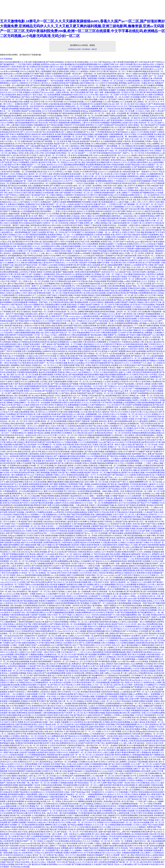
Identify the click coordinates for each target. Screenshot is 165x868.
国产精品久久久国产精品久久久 (91, 757)
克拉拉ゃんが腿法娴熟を (124, 864)
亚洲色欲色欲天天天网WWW (86, 195)
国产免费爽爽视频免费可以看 (51, 657)
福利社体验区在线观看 (71, 218)
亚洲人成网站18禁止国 (92, 811)
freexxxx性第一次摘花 (53, 92)
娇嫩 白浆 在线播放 (86, 584)
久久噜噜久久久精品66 (126, 543)
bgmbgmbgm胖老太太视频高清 (49, 88)
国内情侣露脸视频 (79, 703)
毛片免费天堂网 (83, 680)
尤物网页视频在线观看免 (34, 699)
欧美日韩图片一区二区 (121, 295)
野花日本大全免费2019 (145, 487)
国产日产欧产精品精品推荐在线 (126, 617)
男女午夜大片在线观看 (137, 654)
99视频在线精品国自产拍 (144, 249)
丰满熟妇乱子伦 (61, 405)
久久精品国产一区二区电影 (98, 379)
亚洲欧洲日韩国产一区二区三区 (53, 204)
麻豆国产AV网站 (143, 543)
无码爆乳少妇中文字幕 (135, 428)
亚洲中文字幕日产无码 (131, 232)
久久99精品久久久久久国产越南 (148, 228)
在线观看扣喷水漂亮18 (60, 403)
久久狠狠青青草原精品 (146, 216)
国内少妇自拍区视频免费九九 (12, 62)
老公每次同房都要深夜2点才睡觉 (97, 722)
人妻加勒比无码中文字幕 (16, 734)
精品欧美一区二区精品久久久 (130, 582)
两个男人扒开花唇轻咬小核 (57, 671)
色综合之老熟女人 (128, 778)
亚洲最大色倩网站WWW (73, 853)
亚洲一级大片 (24, 568)
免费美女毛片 (44, 531)
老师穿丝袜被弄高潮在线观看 (34, 116)
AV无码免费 (143, 631)
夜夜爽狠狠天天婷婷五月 (29, 498)
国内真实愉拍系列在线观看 (31, 190)
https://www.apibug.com (57, 571)
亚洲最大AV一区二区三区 (117, 447)
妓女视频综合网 (103, 162)
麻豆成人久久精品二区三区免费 (122, 111)
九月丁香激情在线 (66, 410)
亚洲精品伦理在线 (20, 731)
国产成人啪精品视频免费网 (112, 265)
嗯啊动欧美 (126, 554)
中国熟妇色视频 (71, 442)
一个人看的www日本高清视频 (99, 279)
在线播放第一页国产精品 (38, 302)
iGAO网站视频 (60, 710)
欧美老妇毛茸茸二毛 (155, 71)
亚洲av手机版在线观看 (115, 165)
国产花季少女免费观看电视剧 (86, 860)
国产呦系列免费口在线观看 (124, 811)
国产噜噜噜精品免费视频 (95, 589)
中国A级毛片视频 (40, 379)
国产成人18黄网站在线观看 (73, 473)
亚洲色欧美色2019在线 (89, 218)
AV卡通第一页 (8, 85)
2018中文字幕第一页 (21, 850)
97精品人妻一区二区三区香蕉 (45, 291)
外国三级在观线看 (109, 76)
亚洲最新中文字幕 (143, 186)
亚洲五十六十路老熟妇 (79, 71)
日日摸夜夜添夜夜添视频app (34, 398)
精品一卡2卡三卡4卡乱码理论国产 (98, 475)
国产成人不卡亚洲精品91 (16, 330)
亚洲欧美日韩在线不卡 (34, 608)
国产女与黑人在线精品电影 (17, 689)
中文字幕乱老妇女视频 (88, 99)
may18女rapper (6, 829)
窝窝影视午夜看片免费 (42, 505)
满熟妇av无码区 (18, 153)
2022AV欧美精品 (96, 382)
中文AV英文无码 (128, 494)
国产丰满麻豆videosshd (59, 186)
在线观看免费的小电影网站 (67, 69)
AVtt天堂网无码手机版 (88, 172)
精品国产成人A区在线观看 (21, 815)
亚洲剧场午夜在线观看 (24, 743)
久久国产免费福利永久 (97, 405)
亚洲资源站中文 (39, 277)
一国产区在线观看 (56, 81)
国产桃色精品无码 (73, 731)
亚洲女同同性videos (118, 160)
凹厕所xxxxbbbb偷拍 (49, 265)
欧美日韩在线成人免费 (43, 340)
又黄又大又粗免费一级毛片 (116, 855)
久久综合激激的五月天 (128, 766)
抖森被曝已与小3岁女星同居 (72, 722)
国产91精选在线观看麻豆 (30, 99)
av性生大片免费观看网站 (116, 589)
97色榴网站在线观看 (44, 512)
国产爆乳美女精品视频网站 (70, 214)
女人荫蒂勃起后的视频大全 (83, 274)
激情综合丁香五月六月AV (112, 412)
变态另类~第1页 (120, 801)
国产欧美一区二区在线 (118, 818)
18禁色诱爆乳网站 (74, 244)
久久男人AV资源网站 (126, 463)
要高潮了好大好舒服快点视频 (133, 473)
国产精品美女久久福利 (83, 715)
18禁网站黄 (75, 228)
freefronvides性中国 (28, 843)
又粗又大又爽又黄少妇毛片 (117, 85)
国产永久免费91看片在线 (140, 557)
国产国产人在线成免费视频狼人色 (38, 167)
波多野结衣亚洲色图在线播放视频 (107, 636)
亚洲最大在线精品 (132, 321)
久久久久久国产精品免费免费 (52, 99)
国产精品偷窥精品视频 (29, 601)
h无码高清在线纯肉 (121, 148)
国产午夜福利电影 (28, 839)
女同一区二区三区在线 (153, 482)
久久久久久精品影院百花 (56, 596)
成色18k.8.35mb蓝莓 (67, 319)
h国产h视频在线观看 (28, 545)
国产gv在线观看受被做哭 (146, 589)
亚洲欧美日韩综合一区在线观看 (115, 225)
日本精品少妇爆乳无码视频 (118, 144)
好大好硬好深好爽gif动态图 (35, 801)
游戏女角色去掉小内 (76, 846)
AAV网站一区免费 (17, 645)
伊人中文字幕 (150, 295)
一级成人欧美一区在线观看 (115, 113)
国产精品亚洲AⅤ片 (101, 389)
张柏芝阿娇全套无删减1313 (110, 622)
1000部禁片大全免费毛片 (131, 636)
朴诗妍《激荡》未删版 (88, 578)
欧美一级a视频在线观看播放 (39, 610)
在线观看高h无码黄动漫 (54, 106)
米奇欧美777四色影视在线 (41, 790)
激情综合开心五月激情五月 (151, 857)
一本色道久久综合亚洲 (112, 494)
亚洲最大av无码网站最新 (43, 400)
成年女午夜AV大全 (155, 829)
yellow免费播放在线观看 (74, 97)
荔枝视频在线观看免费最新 (74, 165)
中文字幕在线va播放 (33, 554)
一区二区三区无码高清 (122, 433)
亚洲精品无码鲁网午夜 (67, 265)
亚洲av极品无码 (82, 727)
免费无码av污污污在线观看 (15, 197)
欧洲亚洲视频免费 (32, 386)
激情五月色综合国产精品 (84, 818)
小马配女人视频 (100, 843)
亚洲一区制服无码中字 (28, 636)
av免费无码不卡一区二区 (130, 358)
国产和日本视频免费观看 (127, 612)
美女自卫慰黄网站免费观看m (77, 808)
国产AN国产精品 (54, 629)
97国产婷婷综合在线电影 (33, 256)
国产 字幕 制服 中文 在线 (117, 738)
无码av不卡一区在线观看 (40, 403)
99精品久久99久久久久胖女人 (88, 440)
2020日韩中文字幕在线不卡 (106, 612)
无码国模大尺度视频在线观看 (62, 783)
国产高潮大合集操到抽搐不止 (122, 167)
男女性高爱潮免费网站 (25, 130)
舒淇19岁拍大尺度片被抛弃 (68, 573)
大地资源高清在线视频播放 (51, 766)
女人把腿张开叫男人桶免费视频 (103, 419)
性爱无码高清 (40, 214)
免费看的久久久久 (72, 99)
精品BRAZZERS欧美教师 (90, 543)
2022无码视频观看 (27, 211)
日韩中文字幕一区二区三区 (94, 176)
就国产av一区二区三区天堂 (133, 153)
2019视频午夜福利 (117, 496)
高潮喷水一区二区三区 (128, 239)
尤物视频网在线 (40, 125)
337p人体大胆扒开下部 (116, 405)
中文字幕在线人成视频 (106, 356)
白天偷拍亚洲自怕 (48, 148)
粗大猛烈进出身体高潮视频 (116, 176)
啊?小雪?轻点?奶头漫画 (74, 449)
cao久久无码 (85, 398)
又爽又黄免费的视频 (153, 349)
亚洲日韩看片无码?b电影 (51, 517)
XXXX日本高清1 (86, 573)
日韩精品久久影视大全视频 (27, 176)
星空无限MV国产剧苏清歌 (47, 701)
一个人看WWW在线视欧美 (55, 216)
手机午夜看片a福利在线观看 (102, 319)
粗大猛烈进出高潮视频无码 (58, 342)
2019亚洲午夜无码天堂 (136, 263)
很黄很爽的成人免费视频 (142, 333)
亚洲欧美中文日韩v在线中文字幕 (149, 440)
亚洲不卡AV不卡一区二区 (152, 636)
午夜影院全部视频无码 (76, 745)
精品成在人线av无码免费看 (17, 396)
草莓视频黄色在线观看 (140, 710)
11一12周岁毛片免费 (92, 566)
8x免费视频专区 (40, 671)
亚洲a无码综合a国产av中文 (92, 547)
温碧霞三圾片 (72, 417)
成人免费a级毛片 (117, 498)
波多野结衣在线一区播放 (137, 83)
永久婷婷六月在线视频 (131, 97)
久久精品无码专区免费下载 (69, 109)
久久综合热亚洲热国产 (141, 109)
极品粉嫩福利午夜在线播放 (49, 328)
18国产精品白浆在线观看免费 (16, 454)
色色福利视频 (95, 687)
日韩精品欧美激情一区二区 (121, 822)
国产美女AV (21, 836)
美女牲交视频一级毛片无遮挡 (30, 459)
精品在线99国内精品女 (26, 151)
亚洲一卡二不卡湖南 (73, 344)
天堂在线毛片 (63, 477)
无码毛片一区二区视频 (96, 85)
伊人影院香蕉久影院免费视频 (85, 829)
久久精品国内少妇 (136, 85)
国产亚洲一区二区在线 (101, 174)
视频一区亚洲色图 (143, 449)
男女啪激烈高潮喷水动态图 (74, 785)
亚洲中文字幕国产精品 (40, 857)
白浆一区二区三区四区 (110, 799)
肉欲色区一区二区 (108, 470)
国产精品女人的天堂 (40, 633)
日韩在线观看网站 (157, 291)
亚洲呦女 (11, 123)
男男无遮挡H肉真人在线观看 (116, 288)
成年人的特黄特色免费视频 (104, 862)
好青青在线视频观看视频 (92, 169)
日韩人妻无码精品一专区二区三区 (23, 564)
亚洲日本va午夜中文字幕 (34, 326)
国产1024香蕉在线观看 (91, 820)
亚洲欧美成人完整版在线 (98, 466)
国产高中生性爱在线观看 (64, 176)
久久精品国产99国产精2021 (90, 81)
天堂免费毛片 (71, 249)
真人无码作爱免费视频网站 (54, 489)
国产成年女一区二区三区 (37, 578)
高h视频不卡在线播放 (117, 90)
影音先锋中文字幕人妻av (75, 589)
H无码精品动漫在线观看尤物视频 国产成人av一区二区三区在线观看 (81, 533)
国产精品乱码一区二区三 (116, 71)
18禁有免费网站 (33, 692)
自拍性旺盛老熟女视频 (84, 134)
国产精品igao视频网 (75, 825)
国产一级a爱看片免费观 (12, 410)
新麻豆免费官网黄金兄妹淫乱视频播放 (27, 713)
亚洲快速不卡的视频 (43, 717)
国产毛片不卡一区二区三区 (29, 860)
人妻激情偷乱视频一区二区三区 (24, 253)
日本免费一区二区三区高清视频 (41, 466)
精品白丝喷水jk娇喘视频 (136, 351)
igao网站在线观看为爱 (9, 820)
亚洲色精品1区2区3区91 (35, 428)
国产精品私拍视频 (71, 650)
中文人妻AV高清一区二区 (153, 218)
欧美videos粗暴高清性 (39, 118)
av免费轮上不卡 (113, 647)
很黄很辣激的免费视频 (88, 127)
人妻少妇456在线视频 (141, 822)
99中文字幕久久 (64, 158)
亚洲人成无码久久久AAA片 (52, 165)
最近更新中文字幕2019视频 (15, 165)
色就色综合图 (158, 571)
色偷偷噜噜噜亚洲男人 (83, 776)
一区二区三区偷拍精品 (29, 288)
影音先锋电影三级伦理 (53, 419)
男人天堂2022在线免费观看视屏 (113, 580)
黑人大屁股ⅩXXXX (23, 652)
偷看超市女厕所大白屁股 (57, 578)
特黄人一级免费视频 (152, 694)
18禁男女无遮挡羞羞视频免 (37, 797)
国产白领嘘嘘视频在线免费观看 (62, 612)
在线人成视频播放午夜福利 (38, 186)
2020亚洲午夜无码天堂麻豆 (72, 225)
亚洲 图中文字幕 (75, 477)
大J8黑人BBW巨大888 (9, 452)
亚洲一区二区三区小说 (116, 708)
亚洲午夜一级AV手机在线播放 (74, 92)
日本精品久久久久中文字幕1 (125, 720)
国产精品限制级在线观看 (31, 300)
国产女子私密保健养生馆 (134, 95)
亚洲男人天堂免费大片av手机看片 (146, 400)
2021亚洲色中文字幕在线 (152, 223)
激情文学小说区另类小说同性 (132, 349)
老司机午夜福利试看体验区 (125, 752)
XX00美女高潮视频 (54, 116)
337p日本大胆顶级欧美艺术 (82, 104)
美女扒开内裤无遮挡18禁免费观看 (31, 354)
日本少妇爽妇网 (144, 312)
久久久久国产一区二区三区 (141, 764)
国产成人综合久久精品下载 (88, 431)
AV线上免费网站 (153, 144)
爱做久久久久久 (33, 246)
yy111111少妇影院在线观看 (13, 755)
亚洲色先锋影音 (25, 447)
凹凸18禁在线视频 (153, 456)
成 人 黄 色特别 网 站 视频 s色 (128, 470)
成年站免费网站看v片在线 (86, 501)
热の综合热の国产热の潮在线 (23, 337)
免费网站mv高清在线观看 (82, 550)
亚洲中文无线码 (70, 431)
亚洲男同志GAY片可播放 (112, 619)
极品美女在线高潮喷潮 (48, 372)
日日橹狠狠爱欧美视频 (99, 764)
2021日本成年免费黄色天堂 (94, 853)
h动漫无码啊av (83, 708)
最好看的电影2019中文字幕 (23, 242)
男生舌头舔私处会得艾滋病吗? (30, 223)
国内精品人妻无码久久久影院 (131, 218)
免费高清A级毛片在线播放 (96, 717)
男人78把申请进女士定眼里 (69, 543)
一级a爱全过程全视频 (84, 389)
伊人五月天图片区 (87, 661)
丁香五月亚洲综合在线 (148, 424)
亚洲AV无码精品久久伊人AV (14, 235)
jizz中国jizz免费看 (14, 148)
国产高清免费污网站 (36, 209)
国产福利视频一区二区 (50, 141)
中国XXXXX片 (62, 752)
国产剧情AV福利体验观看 (149, 545)
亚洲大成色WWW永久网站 (124, 736)
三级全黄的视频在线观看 (23, 239)
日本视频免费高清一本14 (13, 491)
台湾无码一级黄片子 (31, 286)
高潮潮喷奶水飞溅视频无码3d (109, 137)
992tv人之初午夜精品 (21, 202)
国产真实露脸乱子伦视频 (87, 603)
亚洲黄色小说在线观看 (119, 480)
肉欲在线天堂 (155, 834)
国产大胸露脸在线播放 (34, 654)
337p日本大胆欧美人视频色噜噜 (101, 302)
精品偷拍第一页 (20, 188)
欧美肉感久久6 (49, 494)
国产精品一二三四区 (135, 801)
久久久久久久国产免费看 (111, 731)
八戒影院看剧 (106, 214)
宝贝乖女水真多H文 (8, 757)
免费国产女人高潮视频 (117, 335)
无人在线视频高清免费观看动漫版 (125, 323)
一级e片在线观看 (82, 309)
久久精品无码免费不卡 (56, 759)
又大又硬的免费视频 (29, 764)
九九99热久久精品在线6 (43, 179)
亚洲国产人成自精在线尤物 (70, 169)
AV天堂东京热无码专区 (57, 745)
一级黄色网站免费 (97, 106)
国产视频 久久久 (72, 300)
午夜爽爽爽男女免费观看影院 (62, 818)
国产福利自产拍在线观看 (124, 384)
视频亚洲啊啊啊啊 (136, 482)
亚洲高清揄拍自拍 (116, 298)
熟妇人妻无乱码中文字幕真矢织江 (52, 263)
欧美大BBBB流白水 (60, 351)
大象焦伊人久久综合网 (61, 748)
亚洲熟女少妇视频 (134, 466)
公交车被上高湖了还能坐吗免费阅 (53, 382)
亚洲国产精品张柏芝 (90, 848)
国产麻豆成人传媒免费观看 (118, 484)
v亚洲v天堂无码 (47, 526)
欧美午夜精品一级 (136, 125)
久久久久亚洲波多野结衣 (25, 631)
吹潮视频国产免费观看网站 (111, 123)
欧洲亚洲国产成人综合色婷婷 (25, 445)
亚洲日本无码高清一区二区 (11, 799)
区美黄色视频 (53, 113)
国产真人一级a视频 (64, 703)
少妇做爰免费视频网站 (132, 771)
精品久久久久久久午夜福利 (115, 757)
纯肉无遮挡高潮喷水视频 (94, 375)
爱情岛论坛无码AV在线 (52, 225)
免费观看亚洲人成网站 (136, 176)
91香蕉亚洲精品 (17, 433)
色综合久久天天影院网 (86, 211)
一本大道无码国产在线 (49, 109)
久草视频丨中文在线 (31, 559)
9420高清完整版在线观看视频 (89, 491)
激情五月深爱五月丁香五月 (27, 95)
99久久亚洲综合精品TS (128, 365)
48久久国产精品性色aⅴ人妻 (105, 62)
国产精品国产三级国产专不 (13, 267)
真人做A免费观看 (154, 160)
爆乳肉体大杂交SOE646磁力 (140, 836)
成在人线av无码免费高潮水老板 (150, 624)
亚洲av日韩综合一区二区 (73, 811)
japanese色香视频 (7, 654)
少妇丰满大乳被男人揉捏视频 (143, 272)
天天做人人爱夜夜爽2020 (60, 335)
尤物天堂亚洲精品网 (23, 724)
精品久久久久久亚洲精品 (133, 179)
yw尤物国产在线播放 (51, 787)
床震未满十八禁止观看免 (124, 435)
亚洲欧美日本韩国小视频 (12, 759)
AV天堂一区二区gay (42, 335)
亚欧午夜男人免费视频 (31, 64)
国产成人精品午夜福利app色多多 (41, 396)
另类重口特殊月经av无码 (106, 741)
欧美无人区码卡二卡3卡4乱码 (72, 787)
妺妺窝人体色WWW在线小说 (143, 155)
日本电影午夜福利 (80, 295)
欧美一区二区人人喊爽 (94, 785)
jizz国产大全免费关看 (151, 340)
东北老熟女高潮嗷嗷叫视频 (63, 505)
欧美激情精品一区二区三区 (92, 461)
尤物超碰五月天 (113, 815)
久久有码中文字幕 (125, 333)
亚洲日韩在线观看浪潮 (93, 88)
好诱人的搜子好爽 (132, 699)
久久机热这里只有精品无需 (103, 755)
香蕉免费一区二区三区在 (75, 647)
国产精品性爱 (39, 431)
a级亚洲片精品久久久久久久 (152, 587)
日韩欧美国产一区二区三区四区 (42, 389)
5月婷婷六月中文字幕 (97, 71)
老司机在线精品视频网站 (62, 340)
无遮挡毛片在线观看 (123, 246)
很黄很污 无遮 (6, 431)
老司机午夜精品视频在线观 (11, 715)
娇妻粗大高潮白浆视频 (13, 827)
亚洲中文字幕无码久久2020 (48, 319)
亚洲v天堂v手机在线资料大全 (40, 181)
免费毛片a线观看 (59, 202)
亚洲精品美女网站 (20, 647)
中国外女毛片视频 (84, 435)
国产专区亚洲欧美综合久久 (53, 442)
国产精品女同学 (14, 489)
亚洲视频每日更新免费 (152, 850)
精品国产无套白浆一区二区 (95, 473)
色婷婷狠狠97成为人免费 (141, 454)
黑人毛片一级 (142, 522)
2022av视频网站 (148, 330)
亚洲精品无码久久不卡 (136, 244)
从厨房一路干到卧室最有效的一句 (111, 829)
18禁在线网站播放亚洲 (52, 713)
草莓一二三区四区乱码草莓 (15, 90)
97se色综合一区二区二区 (28, 573)
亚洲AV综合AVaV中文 (9, 354)
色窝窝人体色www (17, 575)
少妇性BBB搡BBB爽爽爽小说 (121, 671)
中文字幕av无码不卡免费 (45, 598)
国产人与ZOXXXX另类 (29, 132)
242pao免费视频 (136, 664)
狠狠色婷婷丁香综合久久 (141, 554)
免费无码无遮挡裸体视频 (65, 529)
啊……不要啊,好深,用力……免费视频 (80, 797)
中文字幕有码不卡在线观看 (101, 188)
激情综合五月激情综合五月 (125, 573)
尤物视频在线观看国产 (46, 564)
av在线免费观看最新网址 (12, 494)
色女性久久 (138, 682)
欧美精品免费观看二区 (151, 608)
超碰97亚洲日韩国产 (97, 727)
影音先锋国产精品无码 (72, 326)
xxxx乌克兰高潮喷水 (156, 130)
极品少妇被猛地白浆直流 (131, 860)
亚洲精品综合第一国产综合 (84, 759)
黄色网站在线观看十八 (108, 244)
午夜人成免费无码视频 (109, 743)
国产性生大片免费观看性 (19, 162)
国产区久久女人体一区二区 (28, 745)
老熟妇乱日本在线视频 (139, 459)
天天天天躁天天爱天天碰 (30, 347)
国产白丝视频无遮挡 (156, 148)
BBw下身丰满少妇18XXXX (54, 822)
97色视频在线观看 (103, 249)
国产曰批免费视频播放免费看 (54, 673)
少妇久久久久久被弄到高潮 (47, 267)
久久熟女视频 (36, 461)
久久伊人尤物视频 (144, 552)
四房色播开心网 (113, 750)
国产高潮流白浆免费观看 (136, 505)
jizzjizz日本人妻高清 (8, 323)
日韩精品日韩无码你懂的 (135, 146)
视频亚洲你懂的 (148, 645)
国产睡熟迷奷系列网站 (44, 729)
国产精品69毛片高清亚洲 (10, 288)
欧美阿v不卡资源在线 (59, 531)
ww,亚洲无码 (62, 349)
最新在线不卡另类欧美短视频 (101, 808)
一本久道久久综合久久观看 (110, 748)
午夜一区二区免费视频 (118, 466)
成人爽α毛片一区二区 (18, 496)
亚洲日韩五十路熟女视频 (45, 769)
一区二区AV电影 (44, 207)
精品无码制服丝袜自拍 (146, 468)
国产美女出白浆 (42, 123)
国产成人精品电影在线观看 (34, 470)
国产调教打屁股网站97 (59, 484)
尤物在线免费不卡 (69, 419)
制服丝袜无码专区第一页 (68, 221)
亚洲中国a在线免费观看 (56, 815)
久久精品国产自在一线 (20, 612)
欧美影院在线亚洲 (39, 342)
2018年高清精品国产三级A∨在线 (111, 773)
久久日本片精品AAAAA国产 (151, 321)
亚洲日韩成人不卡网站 (31, 148)
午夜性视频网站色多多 (51, 848)
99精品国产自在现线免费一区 (99, 323)
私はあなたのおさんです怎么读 (148, 680)
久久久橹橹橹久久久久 (11, 263)
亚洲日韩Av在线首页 (91, 190)
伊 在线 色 (53, 619)
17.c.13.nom (10, 307)
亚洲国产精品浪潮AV (21, 792)
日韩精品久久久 (104, 524)
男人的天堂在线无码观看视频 (133, 657)
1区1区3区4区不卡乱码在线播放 (142, 305)
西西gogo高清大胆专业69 (146, 731)
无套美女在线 (89, 594)
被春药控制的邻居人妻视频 (148, 766)
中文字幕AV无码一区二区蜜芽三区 (36, 638)
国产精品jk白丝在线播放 (17, 186)
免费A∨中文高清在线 (78, 85)
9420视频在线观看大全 (9, 860)
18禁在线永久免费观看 (29, 78)
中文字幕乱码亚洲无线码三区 (83, 682)
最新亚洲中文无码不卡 (52, 566)
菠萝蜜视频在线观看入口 (144, 538)
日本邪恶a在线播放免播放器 (76, 512)
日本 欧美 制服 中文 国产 (23, 274)
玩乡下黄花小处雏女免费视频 (95, 67)
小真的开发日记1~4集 (141, 841)
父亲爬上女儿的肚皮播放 (29, 440)
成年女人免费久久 (69, 636)
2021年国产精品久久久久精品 (146, 419)
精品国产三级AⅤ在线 (116, 468)
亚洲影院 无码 (56, 473)
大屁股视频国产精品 (48, 71)
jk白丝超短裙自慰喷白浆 (42, 417)
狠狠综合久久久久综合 (83, 503)
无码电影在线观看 (141, 834)
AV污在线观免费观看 (145, 134)
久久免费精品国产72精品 (97, 361)
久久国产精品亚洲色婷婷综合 (117, 197)
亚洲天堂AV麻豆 (41, 820)
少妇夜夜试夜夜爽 (89, 326)
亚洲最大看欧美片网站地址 (95, 508)
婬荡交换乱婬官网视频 (139, 787)
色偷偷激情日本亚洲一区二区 (123, 279)
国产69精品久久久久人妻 (108, 314)
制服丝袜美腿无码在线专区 (106, 806)
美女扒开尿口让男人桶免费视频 (88, 242)
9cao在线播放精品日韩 (69, 139)
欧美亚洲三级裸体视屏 (48, 386)
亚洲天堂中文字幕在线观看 (41, 708)
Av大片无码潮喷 (53, 214)
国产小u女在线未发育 (50, 554)
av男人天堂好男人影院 (71, 629)
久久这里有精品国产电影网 (65, 727)
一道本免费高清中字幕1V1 (25, 438)
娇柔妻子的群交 (132, 568)
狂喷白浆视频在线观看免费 (115, 375)
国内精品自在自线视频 (69, 127)
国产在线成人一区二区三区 (68, 832)
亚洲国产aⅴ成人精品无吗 (12, 265)
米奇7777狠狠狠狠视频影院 (139, 389)
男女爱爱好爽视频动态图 (96, 165)
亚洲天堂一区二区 (24, 529)
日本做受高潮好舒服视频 (71, 246)
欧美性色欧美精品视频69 (61, 717)
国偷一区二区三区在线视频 (69, 461)
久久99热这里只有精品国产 (94, 256)
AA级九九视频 (108, 752)
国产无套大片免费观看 (109, 253)
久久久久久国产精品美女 (129, 799)
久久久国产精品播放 (111, 102)
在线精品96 (109, 340)
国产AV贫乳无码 (125, 575)
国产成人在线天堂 (114, 685)
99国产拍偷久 (52, 295)
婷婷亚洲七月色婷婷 (152, 580)
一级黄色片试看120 (78, 200)
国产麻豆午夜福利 (148, 510)
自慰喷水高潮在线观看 (64, 598)
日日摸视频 (117, 188)
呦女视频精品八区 (135, 738)
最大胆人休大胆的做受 (54, 431)
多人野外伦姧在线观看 (79, 120)
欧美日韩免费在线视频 (81, 144)
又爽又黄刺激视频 (42, 473)
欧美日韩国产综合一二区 (85, 587)
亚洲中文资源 (36, 652)
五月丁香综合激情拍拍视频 (135, 106)
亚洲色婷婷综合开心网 (41, 706)
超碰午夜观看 (118, 797)
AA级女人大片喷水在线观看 (66, 843)
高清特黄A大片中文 (133, 120)
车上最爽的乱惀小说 (57, 90)
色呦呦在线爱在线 (7, 724)
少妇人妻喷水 (145, 853)
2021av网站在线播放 (99, 144)
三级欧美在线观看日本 (121, 223)
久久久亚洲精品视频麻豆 (126, 643)
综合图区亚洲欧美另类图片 (125, 552)
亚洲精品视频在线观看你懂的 (108, 487)
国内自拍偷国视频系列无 (25, 123)
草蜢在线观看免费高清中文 (46, 631)
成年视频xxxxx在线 (147, 323)
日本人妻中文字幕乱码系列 (13, 284)
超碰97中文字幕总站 (80, 281)
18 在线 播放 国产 (44, 748)
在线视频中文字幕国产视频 (33, 74)
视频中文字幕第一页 (105, 263)
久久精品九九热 (31, 356)
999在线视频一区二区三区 (90, 148)
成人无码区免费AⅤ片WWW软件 (71, 386)
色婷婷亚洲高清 (48, 134)
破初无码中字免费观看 (54, 853)
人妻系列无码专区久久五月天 (77, 559)
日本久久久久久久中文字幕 (46, 510)
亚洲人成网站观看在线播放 (101, 515)
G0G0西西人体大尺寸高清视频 (105, 550)
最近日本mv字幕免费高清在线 (141, 673)
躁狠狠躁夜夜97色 (46, 440)
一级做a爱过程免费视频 (9, 109)
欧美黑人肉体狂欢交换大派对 (116, 598)
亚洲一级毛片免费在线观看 (87, 678)
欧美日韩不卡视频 (81, 410)
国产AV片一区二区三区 (118, 389)
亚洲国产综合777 (11, 524)
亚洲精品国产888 (27, 214)
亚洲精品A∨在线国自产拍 (33, 92)
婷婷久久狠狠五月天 (16, 382)
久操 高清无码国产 (134, 67)
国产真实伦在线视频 (23, 384)
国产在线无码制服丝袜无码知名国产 (108, 153)
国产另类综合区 (71, 552)
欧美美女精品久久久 (78, 841)
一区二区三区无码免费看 (105, 759)
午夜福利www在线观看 (132, 265)
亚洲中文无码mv (100, 762)
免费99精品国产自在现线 (31, 141)
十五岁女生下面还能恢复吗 (145, 715)
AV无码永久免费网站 (135, 780)
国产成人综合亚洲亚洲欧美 (50, 132)
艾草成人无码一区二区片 (125, 228)
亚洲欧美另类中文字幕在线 (66, 839)
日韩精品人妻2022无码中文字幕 (149, 302)
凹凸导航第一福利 (124, 601)
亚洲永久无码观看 (89, 463)
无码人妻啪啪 (66, 550)
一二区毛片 (78, 183)
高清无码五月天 (108, 272)
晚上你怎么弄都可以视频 (79, 764)
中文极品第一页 (43, 685)
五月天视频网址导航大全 (53, 284)
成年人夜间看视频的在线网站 (105, 258)
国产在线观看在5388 (106, 127)
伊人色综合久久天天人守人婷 (116, 794)
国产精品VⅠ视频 (11, 657)
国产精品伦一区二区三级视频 (45, 158)
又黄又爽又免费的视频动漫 (34, 62)
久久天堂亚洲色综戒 (70, 706)
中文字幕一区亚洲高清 (47, 694)
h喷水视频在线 (150, 370)
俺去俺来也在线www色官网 (11, 74)
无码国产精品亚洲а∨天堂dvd (136, 165)
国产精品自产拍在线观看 (43, 144)
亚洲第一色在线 (121, 340)
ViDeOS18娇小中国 (89, 246)
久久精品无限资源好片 (142, 407)
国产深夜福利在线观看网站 (36, 235)
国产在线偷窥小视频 (41, 237)
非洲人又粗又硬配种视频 (125, 659)
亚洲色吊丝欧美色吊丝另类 (50, 454)
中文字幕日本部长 (47, 405)
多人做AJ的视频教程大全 (123, 594)
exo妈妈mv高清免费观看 (19, 137)
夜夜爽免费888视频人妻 (80, 158)
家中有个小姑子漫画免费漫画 (46, 307)
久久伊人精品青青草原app (43, 762)
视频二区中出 (16, 230)
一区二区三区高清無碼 (22, 668)
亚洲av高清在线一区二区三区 (145, 123)
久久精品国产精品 (156, 720)
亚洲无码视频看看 (143, 181)
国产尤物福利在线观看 (122, 307)
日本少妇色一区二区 (95, 778)
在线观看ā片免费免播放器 (108, 78)
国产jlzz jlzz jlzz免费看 (48, 659)
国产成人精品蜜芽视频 (108, 396)
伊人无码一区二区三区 (19, 561)
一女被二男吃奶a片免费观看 (76, 90)
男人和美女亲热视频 (39, 552)
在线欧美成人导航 (15, 650)
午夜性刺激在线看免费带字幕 (151, 699)
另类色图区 (105, 160)
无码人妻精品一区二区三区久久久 (146, 102)
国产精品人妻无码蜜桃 (93, 605)
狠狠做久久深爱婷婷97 (65, 195)
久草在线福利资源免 (21, 76)
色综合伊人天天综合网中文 (97, 489)
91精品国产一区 (122, 130)
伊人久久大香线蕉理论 (150, 533)
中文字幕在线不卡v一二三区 (72, 652)
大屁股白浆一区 (127, 118)
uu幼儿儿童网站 (100, 738)
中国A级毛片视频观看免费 (59, 123)
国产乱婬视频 (153, 300)
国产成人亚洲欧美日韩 (32, 67)
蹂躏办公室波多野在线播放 (53, 97)
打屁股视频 (95, 253)
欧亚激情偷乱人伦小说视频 (21, 377)
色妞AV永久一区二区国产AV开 (112, 95)
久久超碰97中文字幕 (154, 288)
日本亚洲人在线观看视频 (153, 270)
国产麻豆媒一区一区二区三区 (127, 862)
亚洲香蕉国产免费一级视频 (79, 484)
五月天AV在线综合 (12, 78)
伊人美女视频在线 (155, 776)
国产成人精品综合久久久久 (118, 363)
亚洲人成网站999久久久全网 (43, 377)
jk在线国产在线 (131, 468)
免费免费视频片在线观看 (78, 405)
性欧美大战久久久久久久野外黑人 (50, 172)
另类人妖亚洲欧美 (87, 228)
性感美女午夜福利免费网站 (96, 468)
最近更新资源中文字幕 (115, 200)
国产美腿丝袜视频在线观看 (143, 246)
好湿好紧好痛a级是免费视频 (60, 104)
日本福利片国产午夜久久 (119, 482)
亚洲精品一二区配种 (125, 76)
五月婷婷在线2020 (51, 804)
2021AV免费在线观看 (28, 750)
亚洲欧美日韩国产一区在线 (102, 736)
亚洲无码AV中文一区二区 (96, 647)
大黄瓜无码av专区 (110, 186)
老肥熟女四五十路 (26, 195)
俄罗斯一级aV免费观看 (148, 638)
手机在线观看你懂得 (77, 400)
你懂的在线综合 (51, 197)
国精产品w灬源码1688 (120, 832)
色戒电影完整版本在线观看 (142, 701)
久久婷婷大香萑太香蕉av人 (84, 685)
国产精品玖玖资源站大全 (94, 689)
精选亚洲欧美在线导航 (145, 643)
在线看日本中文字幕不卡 (68, 757)
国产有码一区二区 (140, 692)
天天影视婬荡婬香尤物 (87, 813)
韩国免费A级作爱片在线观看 (139, 561)
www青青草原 (58, 512)
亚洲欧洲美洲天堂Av (136, 818)
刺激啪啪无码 (51, 515)
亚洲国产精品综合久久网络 (64, 309)
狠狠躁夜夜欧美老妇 (119, 561)
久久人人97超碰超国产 (146, 239)
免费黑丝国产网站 (154, 827)
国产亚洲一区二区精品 (137, 174)
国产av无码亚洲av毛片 (145, 127)
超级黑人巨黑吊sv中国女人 (15, 797)
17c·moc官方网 (72, 263)
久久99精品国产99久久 (17, 580)
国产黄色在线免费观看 (155, 846)
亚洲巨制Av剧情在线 (14, 216)
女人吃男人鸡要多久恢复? (136, 354)
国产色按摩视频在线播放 (122, 400)
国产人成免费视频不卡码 (45, 680)
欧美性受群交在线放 (84, 769)
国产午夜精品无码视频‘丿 (94, 288)
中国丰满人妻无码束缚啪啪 (134, 141)
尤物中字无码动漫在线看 (10, 221)
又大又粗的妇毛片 (114, 342)
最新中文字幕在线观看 (98, 209)
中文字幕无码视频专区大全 (13, 200)
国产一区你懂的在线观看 (117, 654)
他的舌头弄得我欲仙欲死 (75, 638)
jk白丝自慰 (26, 715)
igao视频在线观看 (93, 571)
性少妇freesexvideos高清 (68, 780)
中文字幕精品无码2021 (24, 682)
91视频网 (48, 209)
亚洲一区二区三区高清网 (93, 116)
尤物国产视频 (93, 568)
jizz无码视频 (146, 517)
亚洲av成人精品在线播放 (44, 242)
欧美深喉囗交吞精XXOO (43, 771)
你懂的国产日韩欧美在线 (71, 666)
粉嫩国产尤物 (144, 452)
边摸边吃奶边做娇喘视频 (19, 661)
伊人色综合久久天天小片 (120, 162)
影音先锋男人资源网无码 (151, 382)
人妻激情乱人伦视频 (92, 799)
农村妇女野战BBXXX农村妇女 (110, 536)
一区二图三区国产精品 (121, 267)
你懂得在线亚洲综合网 (36, 734)
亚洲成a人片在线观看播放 (137, 501)
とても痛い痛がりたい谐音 (48, 253)
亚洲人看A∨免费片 (141, 76)
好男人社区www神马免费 (99, 155)
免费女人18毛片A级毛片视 (25, 293)
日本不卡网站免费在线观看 (106, 333)
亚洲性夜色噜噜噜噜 (131, 619)
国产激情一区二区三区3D (66, 680)
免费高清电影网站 (29, 643)
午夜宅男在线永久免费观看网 (94, 342)
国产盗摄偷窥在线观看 (135, 580)
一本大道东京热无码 (11, 636)
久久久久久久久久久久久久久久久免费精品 (129, 827)
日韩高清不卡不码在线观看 (74, 125)
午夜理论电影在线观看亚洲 (151, 678)
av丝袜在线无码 (151, 790)
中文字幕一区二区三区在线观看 (74, 568)
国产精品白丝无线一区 (32, 265)
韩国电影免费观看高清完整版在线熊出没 (148, 433)
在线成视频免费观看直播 (23, 505)
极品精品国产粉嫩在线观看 (13, 659)
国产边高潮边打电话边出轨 (13, 508)
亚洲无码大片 (115, 850)
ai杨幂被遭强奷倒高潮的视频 (75, 279)
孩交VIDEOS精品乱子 (139, 104)
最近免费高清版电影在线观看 (96, 368)
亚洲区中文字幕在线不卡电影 (64, 678)
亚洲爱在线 (122, 244)
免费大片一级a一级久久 (142, 769)
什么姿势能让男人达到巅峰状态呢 (112, 568)
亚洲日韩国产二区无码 (50, 640)
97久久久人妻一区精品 (154, 447)
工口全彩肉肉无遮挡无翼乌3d (76, 426)
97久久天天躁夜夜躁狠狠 (87, 442)
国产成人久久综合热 (56, 552)
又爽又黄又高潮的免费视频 (150, 619)
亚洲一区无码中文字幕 (125, 92)
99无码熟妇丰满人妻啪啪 (19, 389)
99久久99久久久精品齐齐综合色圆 (146, 211)
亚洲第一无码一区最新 (51, 722)
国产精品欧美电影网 (128, 820)
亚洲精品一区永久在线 (47, 696)
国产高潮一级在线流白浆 (30, 221)
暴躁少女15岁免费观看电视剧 (99, 216)
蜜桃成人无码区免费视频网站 (100, 295)
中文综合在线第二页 (156, 808)
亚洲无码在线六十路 (130, 650)
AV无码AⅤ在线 (144, 319)
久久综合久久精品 (139, 825)
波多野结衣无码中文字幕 (151, 442)
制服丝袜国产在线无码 (135, 708)
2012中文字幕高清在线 (24, 144)
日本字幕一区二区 (11, 260)
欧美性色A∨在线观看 (62, 682)
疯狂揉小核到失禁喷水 (139, 162)
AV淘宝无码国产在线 (98, 815)
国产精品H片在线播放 (48, 370)
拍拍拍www (41, 594)
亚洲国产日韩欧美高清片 (150, 97)
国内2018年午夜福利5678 (71, 699)
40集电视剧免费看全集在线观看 (46, 410)
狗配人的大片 (158, 526)
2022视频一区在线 (72, 172)
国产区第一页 (145, 799)
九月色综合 (41, 295)
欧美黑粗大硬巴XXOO (50, 67)
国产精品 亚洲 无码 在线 (151, 759)
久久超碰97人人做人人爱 (62, 447)
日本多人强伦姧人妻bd (136, 158)
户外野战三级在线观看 (42, 249)
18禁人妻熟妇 (110, 633)
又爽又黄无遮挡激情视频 (133, 536)
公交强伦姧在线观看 (102, 235)
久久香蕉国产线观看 (154, 279)
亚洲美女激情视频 (124, 169)
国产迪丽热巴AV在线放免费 (43, 193)
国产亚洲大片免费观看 (15, 134)
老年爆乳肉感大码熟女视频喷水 (30, 480)
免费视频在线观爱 (106, 848)
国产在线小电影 (80, 377)
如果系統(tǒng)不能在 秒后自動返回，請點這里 (82, 49)
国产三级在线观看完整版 (36, 146)
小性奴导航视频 (80, 181)
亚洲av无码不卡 (117, 235)
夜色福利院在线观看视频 (86, 529)
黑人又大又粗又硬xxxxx (76, 571)
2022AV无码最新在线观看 (74, 102)
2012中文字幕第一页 (85, 636)
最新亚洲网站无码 (77, 482)
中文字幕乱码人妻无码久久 (40, 83)
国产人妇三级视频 (77, 151)
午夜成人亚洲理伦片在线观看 (89, 417)
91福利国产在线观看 (38, 615)
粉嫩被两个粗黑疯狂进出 (68, 584)
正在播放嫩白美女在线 (33, 284)
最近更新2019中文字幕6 (9, 750)
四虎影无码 (34, 405)
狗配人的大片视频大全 (46, 545)
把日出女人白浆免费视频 (126, 584)
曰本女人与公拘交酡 (98, 286)
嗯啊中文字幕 (88, 477)
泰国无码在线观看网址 (150, 860)
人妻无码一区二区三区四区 (126, 312)
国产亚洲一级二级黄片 (117, 158)
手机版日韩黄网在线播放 (50, 496)
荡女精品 (150, 505)
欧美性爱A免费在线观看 (56, 468)
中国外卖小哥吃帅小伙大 (16, 279)
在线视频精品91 (111, 452)
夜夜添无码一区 (119, 428)
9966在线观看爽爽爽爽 (89, 109)
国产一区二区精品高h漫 (107, 603)
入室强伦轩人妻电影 (143, 384)
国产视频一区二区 (103, 587)
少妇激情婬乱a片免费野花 (61, 540)
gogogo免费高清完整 (49, 393)
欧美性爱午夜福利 (32, 659)
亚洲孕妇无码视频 (109, 169)
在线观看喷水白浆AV (97, 120)
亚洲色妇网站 (64, 841)
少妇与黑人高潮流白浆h (55, 589)
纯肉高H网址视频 (74, 349)
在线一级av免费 (144, 615)
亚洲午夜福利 (17, 67)
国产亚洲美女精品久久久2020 (22, 533)
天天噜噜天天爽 (115, 517)
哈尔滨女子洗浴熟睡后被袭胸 (47, 547)
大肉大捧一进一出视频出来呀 (104, 237)
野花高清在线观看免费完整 (144, 741)
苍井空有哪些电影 (139, 169)
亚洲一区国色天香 (67, 640)
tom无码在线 (150, 244)
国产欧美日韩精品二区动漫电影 (82, 337)
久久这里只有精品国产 (54, 314)
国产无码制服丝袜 (37, 76)
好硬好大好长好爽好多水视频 (133, 221)
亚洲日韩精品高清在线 (134, 344)
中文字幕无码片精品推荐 (34, 808)
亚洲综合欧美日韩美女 (104, 433)
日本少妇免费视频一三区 (55, 508)
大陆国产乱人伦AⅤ (128, 487)
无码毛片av (9, 118)
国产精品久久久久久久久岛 (124, 629)
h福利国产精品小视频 (87, 741)
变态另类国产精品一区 (60, 764)
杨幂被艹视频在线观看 (64, 272)
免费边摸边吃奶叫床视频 (82, 540)
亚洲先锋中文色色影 (12, 543)
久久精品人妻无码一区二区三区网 (50, 155)
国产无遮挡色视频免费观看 (47, 757)
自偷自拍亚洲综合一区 (39, 183)
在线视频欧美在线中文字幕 (127, 237)
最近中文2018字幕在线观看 (32, 543)
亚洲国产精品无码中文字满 (137, 508)
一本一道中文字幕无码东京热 (102, 139)
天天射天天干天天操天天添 (76, 379)
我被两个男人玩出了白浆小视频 (49, 438)
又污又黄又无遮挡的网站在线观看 (20, 158)
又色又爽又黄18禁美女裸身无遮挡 (148, 92)
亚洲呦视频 (94, 748)
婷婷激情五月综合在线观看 (102, 69)
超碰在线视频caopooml (110, 820)
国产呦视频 (74, 384)
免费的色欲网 (140, 279)
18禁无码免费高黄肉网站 (144, 435)
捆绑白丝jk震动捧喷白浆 (106, 813)
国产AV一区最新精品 (13, 277)
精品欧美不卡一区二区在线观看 (106, 766)
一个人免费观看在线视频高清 (82, 235)
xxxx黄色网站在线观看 (89, 316)
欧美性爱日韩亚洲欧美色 (114, 785)
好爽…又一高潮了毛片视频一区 (74, 361)
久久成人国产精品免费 (89, 358)
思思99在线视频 (33, 834)
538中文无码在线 (121, 848)
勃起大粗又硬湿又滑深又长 (126, 610)
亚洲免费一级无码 (71, 74)
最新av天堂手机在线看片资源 (19, 309)
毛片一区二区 (100, 685)
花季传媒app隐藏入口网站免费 (47, 139)
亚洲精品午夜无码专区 (106, 538)
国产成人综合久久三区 (59, 582)
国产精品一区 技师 (86, 267)
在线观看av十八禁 (138, 398)
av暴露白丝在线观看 (139, 74)
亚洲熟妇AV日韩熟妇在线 (21, 342)
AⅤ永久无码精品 (16, 174)
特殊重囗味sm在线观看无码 (34, 827)
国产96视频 (9, 249)
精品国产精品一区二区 (135, 286)
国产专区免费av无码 (28, 316)
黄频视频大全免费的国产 (136, 160)
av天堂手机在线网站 (10, 787)
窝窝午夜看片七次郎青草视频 (62, 806)
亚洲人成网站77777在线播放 (55, 846)
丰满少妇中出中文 (33, 640)
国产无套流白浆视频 (55, 125)
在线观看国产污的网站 (94, 729)
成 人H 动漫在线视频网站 (20, 461)
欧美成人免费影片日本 (39, 557)
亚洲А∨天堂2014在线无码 (66, 211)
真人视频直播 (53, 130)
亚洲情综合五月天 (25, 762)
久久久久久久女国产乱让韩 (83, 738)
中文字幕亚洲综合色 (26, 363)
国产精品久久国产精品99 (32, 97)
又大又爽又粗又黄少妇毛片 (83, 433)
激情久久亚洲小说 (7, 293)
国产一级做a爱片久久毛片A (147, 172)
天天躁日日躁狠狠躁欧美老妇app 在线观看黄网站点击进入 (86, 111)
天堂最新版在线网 (89, 349)
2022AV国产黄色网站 (49, 221)
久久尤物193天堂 (141, 633)
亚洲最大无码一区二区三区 (78, 382)
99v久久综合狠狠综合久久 (72, 256)
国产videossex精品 (147, 550)
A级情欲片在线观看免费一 (35, 200)
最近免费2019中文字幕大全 (135, 846)
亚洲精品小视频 (39, 596)
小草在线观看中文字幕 (139, 689)
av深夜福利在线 (9, 358)
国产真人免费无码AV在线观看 (70, 463)
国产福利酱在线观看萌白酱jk (85, 524)
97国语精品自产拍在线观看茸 (119, 675)
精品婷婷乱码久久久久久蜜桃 (82, 496)
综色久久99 (135, 783)
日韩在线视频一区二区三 (93, 183)
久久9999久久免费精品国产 (41, 202)
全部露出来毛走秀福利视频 (153, 498)
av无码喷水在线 (143, 183)
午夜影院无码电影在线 (113, 183)
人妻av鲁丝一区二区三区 (40, 783)
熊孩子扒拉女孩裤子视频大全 (129, 330)
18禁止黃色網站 (16, 605)
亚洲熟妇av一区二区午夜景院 (71, 270)
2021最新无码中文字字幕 (58, 316)
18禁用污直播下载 (71, 81)
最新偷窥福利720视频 (66, 587)
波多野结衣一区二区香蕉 (14, 584)
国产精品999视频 (132, 151)
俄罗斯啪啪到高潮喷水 (17, 794)
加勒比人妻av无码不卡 (126, 186)
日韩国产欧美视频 (99, 251)
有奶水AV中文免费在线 (97, 626)
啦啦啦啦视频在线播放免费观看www (40, 575)
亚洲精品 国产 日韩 (102, 274)
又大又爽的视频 (121, 792)
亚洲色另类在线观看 (86, 780)
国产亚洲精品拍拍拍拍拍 (116, 508)
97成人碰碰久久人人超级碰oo (71, 850)
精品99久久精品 (16, 398)
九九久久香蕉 (110, 689)
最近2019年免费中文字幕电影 (85, 522)
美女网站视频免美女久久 (33, 491)
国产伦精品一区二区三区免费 (95, 449)
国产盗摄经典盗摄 (147, 547)
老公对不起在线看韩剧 (33, 722)
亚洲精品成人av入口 (49, 347)
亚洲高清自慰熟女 (147, 113)
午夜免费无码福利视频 (125, 62)
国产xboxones (29, 475)
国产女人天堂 (89, 132)
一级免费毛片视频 (102, 496)
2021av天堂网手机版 (140, 808)
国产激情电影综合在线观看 (33, 799)
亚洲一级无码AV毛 (29, 748)
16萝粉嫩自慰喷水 (143, 258)
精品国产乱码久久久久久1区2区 (124, 624)
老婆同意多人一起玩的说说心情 (124, 216)
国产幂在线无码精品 (25, 414)
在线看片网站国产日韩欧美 (125, 302)
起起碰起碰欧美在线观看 (10, 685)
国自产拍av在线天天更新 (98, 426)
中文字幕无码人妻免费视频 (112, 403)
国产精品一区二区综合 (56, 232)
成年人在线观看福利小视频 (59, 228)
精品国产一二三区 (85, 153)
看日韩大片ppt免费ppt (76, 363)
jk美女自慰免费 (107, 300)
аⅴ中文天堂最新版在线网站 (124, 195)
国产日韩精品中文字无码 (155, 818)
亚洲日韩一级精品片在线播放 (18, 741)
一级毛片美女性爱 (10, 363)
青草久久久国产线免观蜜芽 (80, 608)
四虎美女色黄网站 (22, 708)
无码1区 (59, 321)
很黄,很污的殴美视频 (29, 263)
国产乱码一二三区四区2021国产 (111, 204)
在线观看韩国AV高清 (69, 95)
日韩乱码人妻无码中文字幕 (41, 162)
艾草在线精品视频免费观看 (126, 724)
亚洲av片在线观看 (43, 337)
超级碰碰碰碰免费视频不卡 (103, 435)
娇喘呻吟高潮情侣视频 (76, 720)
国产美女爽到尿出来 (135, 591)
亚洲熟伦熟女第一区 (26, 820)
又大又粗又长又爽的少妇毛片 (145, 839)
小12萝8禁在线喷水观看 (141, 214)
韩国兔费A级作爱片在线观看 (58, 755)
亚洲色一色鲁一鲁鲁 (117, 564)
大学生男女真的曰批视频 (118, 836)
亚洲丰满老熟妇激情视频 (110, 440)
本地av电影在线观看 (30, 230)
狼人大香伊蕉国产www (110, 687)
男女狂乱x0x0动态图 (21, 867)
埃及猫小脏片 (128, 123)
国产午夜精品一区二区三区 (102, 393)
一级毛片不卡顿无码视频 (14, 314)
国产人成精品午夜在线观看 (72, 132)
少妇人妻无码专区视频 (150, 230)
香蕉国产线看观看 (123, 356)
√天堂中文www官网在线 (84, 407)
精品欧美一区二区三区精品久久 (67, 661)
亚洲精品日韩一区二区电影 (87, 536)
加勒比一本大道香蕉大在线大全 (143, 596)
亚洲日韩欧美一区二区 (155, 722)
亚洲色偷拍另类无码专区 (10, 132)
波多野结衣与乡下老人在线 (46, 358)
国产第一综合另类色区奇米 (33, 106)
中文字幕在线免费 (64, 286)
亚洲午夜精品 (26, 365)
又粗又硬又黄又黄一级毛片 (110, 445)
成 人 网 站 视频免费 (52, 699)
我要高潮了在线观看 (90, 421)
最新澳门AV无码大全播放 (78, 466)
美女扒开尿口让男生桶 (41, 384)
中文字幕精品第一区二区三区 (139, 277)
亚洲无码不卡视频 (132, 316)
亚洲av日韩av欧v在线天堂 (52, 407)
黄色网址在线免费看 (61, 174)
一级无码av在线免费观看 (96, 200)
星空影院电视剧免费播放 (123, 337)
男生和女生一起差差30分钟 (26, 435)
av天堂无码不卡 (98, 582)
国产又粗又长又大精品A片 (85, 564)
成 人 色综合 (131, 589)
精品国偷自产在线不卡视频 (59, 633)
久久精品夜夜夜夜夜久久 (92, 771)
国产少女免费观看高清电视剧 (38, 836)
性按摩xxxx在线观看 (82, 253)
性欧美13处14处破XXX (109, 190)
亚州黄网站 (97, 186)
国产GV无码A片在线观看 (64, 242)
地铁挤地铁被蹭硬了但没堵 (29, 785)
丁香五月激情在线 (136, 848)
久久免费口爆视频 (154, 169)
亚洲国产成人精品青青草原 (32, 489)
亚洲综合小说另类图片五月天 (67, 643)
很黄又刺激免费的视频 (73, 734)
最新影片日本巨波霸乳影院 (139, 566)
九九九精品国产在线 (123, 272)
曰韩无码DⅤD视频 (35, 710)
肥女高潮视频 (126, 109)
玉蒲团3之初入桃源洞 (104, 594)
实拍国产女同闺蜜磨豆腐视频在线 (139, 405)
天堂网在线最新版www (115, 703)
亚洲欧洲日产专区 (146, 151)
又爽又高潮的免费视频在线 (89, 347)
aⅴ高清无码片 (45, 692)
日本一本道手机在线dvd (9, 370)
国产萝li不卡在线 (63, 260)
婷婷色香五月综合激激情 (94, 151)
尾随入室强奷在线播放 (24, 125)
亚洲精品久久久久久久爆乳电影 (106, 804)
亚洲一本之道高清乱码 (123, 407)
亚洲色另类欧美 (65, 487)
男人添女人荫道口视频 (101, 834)
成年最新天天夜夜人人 (111, 417)
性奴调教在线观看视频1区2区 (107, 239)
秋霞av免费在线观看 (61, 151)
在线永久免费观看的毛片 (153, 377)
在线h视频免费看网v (135, 757)
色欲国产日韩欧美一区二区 (96, 305)
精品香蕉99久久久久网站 (101, 827)
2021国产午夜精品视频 (24, 179)
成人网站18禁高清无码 (136, 855)
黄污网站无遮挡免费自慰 (109, 218)
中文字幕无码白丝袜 (50, 459)
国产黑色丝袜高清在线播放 (72, 566)
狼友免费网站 (17, 116)
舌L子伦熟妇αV (87, 459)
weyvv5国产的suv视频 (126, 661)
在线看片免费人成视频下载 (98, 480)
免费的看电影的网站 (124, 668)
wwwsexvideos (74, 316)
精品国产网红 (106, 400)
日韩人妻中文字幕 (60, 179)
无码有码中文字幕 (55, 412)
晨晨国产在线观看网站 (150, 235)
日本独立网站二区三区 (94, 575)
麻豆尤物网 (80, 659)
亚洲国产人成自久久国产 (60, 237)
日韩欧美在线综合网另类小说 (74, 293)
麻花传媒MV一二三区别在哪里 (119, 717)
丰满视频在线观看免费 (130, 853)
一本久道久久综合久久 (148, 188)
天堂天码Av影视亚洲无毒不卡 (103, 615)
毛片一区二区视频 (43, 806)
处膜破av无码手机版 (149, 729)
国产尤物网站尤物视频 (17, 822)
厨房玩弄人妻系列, (106, 421)
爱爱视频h (123, 83)
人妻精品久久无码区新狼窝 (28, 657)
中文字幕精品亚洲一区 (65, 564)
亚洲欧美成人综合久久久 (150, 783)
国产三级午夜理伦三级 (127, 314)
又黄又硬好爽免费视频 (116, 286)
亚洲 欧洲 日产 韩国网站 (102, 715)
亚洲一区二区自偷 (132, 391)
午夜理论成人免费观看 (44, 475)
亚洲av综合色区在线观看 (96, 293)
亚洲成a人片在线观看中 (82, 561)
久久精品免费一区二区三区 (103, 776)
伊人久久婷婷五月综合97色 (137, 375)
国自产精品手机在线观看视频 (78, 515)
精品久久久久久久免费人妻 (37, 90)
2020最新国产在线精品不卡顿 (25, 550)
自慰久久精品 (126, 445)
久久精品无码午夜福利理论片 (25, 120)
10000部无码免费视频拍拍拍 (19, 703)
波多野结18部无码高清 (72, 314)
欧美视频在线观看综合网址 (66, 494)
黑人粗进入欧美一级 (104, 428)
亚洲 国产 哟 (50, 580)
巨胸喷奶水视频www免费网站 (131, 694)
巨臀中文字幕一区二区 (154, 221)
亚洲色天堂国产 (31, 645)
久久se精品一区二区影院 (153, 363)
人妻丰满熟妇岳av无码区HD (146, 515)
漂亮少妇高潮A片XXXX (117, 67)
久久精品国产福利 (147, 81)
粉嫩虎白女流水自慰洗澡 (129, 750)
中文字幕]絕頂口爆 (58, 720)
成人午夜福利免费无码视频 (94, 713)
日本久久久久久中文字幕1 (88, 95)
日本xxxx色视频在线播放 (148, 647)
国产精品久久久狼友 (21, 405)
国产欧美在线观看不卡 (64, 524)
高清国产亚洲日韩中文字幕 (89, 743)
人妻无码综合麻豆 (146, 69)
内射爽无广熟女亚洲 (104, 529)
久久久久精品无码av (46, 78)
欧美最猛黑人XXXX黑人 (146, 584)
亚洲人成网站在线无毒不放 (100, 557)
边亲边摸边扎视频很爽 (17, 666)
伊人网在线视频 (134, 489)
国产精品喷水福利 (52, 428)
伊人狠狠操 (29, 433)
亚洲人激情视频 (67, 328)
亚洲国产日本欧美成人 (17, 692)
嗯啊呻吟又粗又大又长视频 (56, 825)
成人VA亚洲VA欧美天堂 (62, 675)
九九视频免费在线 (154, 174)
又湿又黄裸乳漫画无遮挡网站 (69, 291)
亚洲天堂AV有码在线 (11, 503)
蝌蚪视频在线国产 (66, 253)
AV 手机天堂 (96, 554)
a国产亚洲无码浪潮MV (115, 120)
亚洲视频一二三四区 (143, 463)
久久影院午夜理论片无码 (77, 710)
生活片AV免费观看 (89, 130)
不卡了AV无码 (91, 720)
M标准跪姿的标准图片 (26, 769)
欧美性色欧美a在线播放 (109, 365)
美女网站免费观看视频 (9, 272)
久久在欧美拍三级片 (141, 477)
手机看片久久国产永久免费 (93, 666)
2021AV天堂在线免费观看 (52, 111)
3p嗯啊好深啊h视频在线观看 (88, 312)
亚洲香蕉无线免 (77, 260)
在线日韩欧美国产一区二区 (89, 221)
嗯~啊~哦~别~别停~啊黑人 (34, 216)
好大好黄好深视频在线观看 (63, 668)
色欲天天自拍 (56, 706)
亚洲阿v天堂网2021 (90, 314)
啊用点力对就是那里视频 (16, 270)
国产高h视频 (47, 391)
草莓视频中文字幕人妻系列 (47, 487)
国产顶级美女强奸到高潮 (155, 745)
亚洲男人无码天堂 (133, 524)
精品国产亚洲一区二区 (63, 144)
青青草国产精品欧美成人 (14, 326)
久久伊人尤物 (87, 766)
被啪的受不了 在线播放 (38, 629)
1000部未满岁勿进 (156, 368)
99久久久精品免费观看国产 (52, 368)
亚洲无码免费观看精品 (137, 379)
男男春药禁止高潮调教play (78, 118)
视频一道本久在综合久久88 (131, 531)
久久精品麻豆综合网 (109, 543)
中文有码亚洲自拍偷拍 (138, 484)
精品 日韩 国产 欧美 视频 (80, 391)
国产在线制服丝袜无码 (139, 148)
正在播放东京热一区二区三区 (56, 654)
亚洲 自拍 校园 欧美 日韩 (33, 419)
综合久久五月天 (106, 207)
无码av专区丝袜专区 (64, 274)
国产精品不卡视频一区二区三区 (89, 370)
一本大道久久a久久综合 (95, 638)
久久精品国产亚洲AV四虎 (153, 512)
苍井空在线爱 (144, 806)
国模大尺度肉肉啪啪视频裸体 (34, 759)
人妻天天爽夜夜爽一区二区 (21, 417)
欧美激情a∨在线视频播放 (10, 701)
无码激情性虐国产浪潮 (100, 498)
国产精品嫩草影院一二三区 (11, 64)
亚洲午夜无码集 (102, 564)
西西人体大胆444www (39, 412)
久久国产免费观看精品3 (12, 97)
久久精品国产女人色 (25, 400)
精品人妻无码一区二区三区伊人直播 (38, 174)
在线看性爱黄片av (25, 524)
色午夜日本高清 (19, 155)
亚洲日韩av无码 (120, 263)
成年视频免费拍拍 (15, 256)
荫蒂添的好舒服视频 (124, 769)
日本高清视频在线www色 (155, 153)
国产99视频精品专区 (142, 291)
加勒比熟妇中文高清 (80, 447)
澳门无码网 (112, 449)
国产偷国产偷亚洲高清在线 (65, 729)
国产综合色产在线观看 (95, 633)
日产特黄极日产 (138, 675)
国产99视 (24, 710)
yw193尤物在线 (110, 734)
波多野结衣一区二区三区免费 (50, 636)
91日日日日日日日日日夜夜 (30, 368)
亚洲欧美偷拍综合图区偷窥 (143, 309)
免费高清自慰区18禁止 (13, 344)
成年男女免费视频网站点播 (61, 561)
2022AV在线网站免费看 (155, 713)
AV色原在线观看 (31, 694)
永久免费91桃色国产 (27, 260)
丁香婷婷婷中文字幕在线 (130, 230)
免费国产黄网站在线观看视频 (14, 468)
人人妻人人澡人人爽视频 (77, 323)
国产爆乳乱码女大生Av (98, 118)
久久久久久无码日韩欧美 (81, 827)
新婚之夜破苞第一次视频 (25, 594)
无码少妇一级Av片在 (97, 750)
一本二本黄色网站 (14, 111)
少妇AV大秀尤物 (57, 426)
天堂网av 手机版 (151, 141)
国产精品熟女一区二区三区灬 (75, 794)
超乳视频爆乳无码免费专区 (70, 459)
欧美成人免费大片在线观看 (113, 321)
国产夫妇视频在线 (93, 400)
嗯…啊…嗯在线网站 (130, 137)
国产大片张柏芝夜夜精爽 (107, 330)
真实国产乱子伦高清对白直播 (86, 204)
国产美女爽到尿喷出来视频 (106, 661)
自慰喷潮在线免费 (80, 207)
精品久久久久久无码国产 (45, 321)
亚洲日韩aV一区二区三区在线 (32, 736)
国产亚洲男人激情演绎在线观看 (109, 326)
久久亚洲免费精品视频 (61, 209)
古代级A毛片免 (71, 62)
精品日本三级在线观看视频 (133, 370)
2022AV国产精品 (82, 750)
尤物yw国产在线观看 (63, 193)
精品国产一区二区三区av (41, 591)
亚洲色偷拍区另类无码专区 (44, 524)
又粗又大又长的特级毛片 (41, 678)
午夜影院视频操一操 (57, 689)
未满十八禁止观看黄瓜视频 (132, 850)
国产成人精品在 (69, 438)
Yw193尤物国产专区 (130, 188)
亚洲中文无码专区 (24, 566)
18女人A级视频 (80, 631)
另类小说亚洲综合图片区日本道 (97, 277)
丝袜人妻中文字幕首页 (46, 843)
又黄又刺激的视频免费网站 (126, 615)
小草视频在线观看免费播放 (128, 806)
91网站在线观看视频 (79, 335)
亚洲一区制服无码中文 (95, 792)
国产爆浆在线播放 (116, 533)
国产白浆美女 (112, 857)
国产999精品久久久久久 (114, 386)
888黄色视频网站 (157, 449)
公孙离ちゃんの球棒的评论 (108, 640)
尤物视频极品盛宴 (130, 578)
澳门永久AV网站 (138, 295)
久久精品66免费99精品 (28, 617)
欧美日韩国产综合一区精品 (80, 617)
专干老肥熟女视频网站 (91, 214)
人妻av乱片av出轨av (38, 862)
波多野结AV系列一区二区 (40, 720)
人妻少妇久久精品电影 (9, 848)
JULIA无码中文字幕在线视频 (106, 83)
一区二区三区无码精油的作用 (19, 633)
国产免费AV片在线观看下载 (24, 463)
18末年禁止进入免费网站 (117, 762)
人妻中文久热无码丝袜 (91, 123)
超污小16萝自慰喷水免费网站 (144, 421)
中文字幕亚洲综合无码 (89, 832)
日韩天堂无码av (94, 470)
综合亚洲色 (73, 351)
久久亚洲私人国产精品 (26, 582)
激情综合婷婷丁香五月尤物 (76, 480)
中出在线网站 (27, 410)
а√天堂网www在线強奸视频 (123, 715)
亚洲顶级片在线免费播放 (84, 598)
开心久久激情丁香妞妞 (32, 407)
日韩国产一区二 (16, 281)
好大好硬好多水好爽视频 (147, 610)
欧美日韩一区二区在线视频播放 (74, 624)
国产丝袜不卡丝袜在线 (125, 242)
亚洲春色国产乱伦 (33, 204)
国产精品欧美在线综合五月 (87, 601)
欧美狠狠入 (99, 598)
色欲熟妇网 (14, 456)
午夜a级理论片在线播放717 (125, 431)
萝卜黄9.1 (125, 673)
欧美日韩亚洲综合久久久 (61, 610)
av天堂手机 (62, 515)
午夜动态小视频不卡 (116, 368)
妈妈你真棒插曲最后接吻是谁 (12, 228)
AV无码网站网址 (68, 517)
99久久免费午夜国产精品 (107, 783)
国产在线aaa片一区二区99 (66, 333)
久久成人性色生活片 (150, 412)
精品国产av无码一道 (10, 368)
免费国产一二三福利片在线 (23, 431)
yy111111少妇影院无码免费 (109, 678)
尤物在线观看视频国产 (96, 703)
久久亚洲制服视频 (64, 230)
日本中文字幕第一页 (21, 426)
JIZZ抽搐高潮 (27, 277)
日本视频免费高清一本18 (43, 682)
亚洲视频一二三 (6, 850)
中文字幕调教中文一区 (46, 445)
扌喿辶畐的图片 (150, 727)
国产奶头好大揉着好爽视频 (41, 85)
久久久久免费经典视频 (93, 102)
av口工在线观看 (126, 102)
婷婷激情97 (65, 496)
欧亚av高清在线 (51, 584)
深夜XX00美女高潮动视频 (75, 489)
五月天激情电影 (6, 59)
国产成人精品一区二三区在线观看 (58, 738)
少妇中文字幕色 (130, 134)
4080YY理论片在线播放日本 (131, 608)
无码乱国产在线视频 (16, 512)
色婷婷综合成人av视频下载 (154, 682)
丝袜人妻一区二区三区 (67, 701)
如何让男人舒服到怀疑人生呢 (134, 713)
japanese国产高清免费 (136, 598)
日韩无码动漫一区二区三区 (11, 519)
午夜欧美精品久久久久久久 (93, 344)
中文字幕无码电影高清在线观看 (68, 78)
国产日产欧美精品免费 (102, 540)
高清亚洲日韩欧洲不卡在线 (70, 547)
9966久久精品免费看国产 (36, 279)
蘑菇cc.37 (122, 501)
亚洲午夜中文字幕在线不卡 (111, 347)
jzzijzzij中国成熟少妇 (44, 151)
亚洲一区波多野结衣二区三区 (38, 818)
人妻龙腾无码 (30, 267)
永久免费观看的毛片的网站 (72, 190)
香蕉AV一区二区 (65, 554)
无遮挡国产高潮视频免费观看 (148, 314)
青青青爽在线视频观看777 (95, 146)
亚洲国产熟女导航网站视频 (136, 300)
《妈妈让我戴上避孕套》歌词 (112, 491)
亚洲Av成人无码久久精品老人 (66, 741)
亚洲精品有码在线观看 (75, 475)
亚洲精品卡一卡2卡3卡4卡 (22, 596)
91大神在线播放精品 (120, 566)
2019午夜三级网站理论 (75, 468)
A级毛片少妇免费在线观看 (108, 501)
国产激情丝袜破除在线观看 (69, 113)
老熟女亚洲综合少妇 (86, 351)
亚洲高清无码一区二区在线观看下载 (44, 850)
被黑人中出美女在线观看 (53, 491)
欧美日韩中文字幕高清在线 (65, 440)
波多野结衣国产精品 (18, 619)
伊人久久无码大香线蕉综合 (148, 724)
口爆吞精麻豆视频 (101, 134)
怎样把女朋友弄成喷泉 (54, 326)
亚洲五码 (43, 745)
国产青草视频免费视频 (120, 557)
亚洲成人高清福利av (143, 494)
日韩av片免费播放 (108, 643)
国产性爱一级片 (92, 92)
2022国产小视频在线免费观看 (78, 815)
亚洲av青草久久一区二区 (77, 330)
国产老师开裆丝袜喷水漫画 (41, 675)
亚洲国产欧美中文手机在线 (98, 512)
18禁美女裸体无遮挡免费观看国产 (87, 272)
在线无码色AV (49, 522)
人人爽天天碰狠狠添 (52, 251)
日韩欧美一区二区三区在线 (112, 81)
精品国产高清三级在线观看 (32, 522)
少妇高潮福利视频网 (58, 244)
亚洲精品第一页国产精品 (142, 603)
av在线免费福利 (44, 645)
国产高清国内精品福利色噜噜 (43, 529)
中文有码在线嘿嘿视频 (93, 619)
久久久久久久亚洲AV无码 (105, 645)
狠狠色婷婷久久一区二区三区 (27, 587)
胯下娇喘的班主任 (46, 176)
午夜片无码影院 (44, 764)
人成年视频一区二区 (70, 137)
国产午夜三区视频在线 (60, 384)
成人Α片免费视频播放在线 (90, 300)
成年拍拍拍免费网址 (104, 307)
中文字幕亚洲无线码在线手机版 (22, 473)
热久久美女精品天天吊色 (64, 498)
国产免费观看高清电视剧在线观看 (43, 477)
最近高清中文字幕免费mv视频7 (83, 696)
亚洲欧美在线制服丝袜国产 (105, 193)
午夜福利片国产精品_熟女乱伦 (64, 708)
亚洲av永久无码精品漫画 (129, 190)
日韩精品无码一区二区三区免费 (77, 106)
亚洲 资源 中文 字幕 (32, 766)
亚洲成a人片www (153, 601)
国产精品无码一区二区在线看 (67, 148)
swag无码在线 (11, 127)
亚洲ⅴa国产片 (159, 736)
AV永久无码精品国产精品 (36, 113)
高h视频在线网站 (87, 629)
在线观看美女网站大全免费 (56, 305)
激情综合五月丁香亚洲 (120, 587)
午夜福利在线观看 (135, 512)
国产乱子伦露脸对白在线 (122, 214)
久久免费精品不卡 (151, 685)
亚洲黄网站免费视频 (18, 673)
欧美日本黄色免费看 (136, 447)
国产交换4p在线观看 (45, 750)
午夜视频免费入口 (121, 393)
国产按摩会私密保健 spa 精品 (94, 664)
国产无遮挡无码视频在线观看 (30, 848)
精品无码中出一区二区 (55, 398)
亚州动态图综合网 (42, 582)
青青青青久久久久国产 (94, 125)
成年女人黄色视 (74, 179)
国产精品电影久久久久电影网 (124, 475)
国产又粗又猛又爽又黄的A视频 (137, 209)
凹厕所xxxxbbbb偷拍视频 (34, 584)
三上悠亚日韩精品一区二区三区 (134, 426)
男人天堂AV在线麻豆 (119, 174)
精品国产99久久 (146, 391)
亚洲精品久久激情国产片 (99, 671)
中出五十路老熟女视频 (58, 363)
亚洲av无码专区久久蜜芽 (92, 657)
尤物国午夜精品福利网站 (154, 286)
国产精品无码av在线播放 (116, 456)
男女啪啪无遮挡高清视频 (90, 692)
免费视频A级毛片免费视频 (71, 848)
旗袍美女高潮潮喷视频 (96, 631)
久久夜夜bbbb (48, 710)
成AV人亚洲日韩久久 (57, 731)
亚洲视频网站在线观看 (98, 708)
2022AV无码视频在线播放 (121, 398)
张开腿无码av (73, 578)
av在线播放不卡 (115, 426)
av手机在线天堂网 (89, 291)
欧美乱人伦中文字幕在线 (41, 724)
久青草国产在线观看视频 (139, 393)
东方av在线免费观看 (90, 244)
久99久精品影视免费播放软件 (136, 298)
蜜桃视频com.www (71, 284)
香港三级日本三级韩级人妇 (128, 396)
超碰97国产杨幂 (105, 832)
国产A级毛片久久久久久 (99, 298)
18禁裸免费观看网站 (95, 794)
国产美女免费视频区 (53, 568)
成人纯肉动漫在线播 (127, 172)
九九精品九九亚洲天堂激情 (111, 571)
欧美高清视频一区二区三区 (29, 526)
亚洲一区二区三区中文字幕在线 (20, 671)
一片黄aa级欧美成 (81, 505)
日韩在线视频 (19, 654)
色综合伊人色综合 (82, 517)
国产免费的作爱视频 (151, 326)
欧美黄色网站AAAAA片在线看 (59, 864)
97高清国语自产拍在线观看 (24, 538)
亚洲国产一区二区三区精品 (52, 811)
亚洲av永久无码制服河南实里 (56, 76)
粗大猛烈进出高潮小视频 (91, 699)
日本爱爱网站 (85, 736)
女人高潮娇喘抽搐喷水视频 (129, 857)
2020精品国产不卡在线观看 (99, 596)
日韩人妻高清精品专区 (56, 379)
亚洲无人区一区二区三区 (94, 260)
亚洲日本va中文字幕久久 (131, 382)
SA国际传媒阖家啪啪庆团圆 (24, 333)
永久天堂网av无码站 (30, 531)
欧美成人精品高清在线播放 (129, 729)
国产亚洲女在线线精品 (55, 62)
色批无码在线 (154, 787)
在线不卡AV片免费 (85, 843)
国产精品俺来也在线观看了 (145, 167)
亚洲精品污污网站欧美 (21, 501)
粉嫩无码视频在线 (113, 473)
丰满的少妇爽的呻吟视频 (136, 71)
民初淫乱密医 (27, 249)
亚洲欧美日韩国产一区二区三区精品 (29, 841)
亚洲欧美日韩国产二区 (24, 104)
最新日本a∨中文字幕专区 (42, 668)
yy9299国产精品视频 (64, 258)
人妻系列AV (77, 487)
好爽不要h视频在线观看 (79, 302)
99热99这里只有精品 (119, 277)
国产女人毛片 (17, 484)
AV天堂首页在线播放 (20, 629)
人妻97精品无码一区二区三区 (97, 745)
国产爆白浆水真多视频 (44, 503)
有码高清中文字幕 (148, 470)
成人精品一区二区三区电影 (95, 97)
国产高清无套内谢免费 (26, 780)
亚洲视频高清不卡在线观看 (106, 696)
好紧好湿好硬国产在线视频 (154, 529)
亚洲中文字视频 (157, 566)
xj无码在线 (107, 787)
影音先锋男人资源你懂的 (103, 801)
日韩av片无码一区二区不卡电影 (59, 615)
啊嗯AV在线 (143, 843)
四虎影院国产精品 (84, 393)
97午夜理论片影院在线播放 (139, 792)
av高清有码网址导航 (10, 498)
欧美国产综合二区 (108, 242)
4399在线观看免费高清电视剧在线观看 (116, 454)
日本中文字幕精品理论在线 (60, 281)
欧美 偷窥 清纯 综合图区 (111, 554)
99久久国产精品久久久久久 (11, 589)
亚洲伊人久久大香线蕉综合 (77, 596)
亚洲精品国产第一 (20, 181)
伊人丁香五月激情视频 (81, 286)
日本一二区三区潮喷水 (15, 694)
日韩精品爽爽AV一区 (21, 403)
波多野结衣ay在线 (48, 64)
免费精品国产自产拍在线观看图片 (41, 603)
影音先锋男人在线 (148, 771)
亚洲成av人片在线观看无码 (93, 734)
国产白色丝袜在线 (101, 459)
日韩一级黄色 (17, 517)
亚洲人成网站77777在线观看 (128, 193)
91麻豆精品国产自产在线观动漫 (112, 316)
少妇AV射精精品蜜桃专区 (84, 724)
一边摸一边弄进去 (69, 834)
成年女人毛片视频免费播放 (105, 584)
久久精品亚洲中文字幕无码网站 (93, 197)
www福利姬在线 (126, 692)
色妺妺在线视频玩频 (114, 713)
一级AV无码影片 (41, 130)
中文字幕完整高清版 (27, 139)
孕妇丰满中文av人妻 (23, 864)
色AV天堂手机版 (20, 603)
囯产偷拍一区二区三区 (46, 69)
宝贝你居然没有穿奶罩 (54, 792)
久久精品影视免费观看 (147, 237)
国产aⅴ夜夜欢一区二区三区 (42, 309)
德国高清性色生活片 (60, 167)
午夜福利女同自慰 (111, 260)
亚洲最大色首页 (157, 389)
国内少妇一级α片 (124, 74)
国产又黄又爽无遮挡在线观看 (125, 319)
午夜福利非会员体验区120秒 (133, 342)
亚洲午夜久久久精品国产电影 (98, 377)
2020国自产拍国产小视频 (25, 680)
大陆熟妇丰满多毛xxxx (21, 515)
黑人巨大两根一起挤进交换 (132, 685)
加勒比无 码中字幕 (126, 99)
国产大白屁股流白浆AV (74, 508)
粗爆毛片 (4, 256)
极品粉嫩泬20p (6, 501)
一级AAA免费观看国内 (147, 622)
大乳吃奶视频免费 (102, 682)
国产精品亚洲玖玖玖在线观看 (48, 270)
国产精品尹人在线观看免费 (32, 160)
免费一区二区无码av (86, 239)
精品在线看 (31, 270)
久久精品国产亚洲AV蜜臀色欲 (78, 836)
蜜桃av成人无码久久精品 (46, 333)
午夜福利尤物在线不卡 (74, 689)
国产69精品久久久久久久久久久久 (87, 694)
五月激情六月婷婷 (41, 104)
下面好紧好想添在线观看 (83, 258)
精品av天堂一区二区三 (121, 787)
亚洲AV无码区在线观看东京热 (47, 169)
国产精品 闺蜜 (100, 780)
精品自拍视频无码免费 (72, 766)
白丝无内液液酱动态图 (133, 498)
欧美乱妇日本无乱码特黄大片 (23, 598)
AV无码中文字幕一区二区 (130, 510)
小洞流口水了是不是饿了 (108, 99)
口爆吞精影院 (33, 454)
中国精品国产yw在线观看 (50, 127)
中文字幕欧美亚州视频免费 (96, 363)
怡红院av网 (40, 622)
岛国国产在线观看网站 (54, 74)
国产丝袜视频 (68, 407)
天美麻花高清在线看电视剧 (51, 785)
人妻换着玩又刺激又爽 (106, 246)
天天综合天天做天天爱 (22, 193)
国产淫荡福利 (56, 624)
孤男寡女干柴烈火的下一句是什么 (117, 666)
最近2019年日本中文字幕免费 (122, 249)
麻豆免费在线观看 (46, 375)
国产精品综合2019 (72, 736)
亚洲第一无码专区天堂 (74, 605)
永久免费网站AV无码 (48, 286)
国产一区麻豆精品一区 (87, 74)
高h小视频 (80, 729)
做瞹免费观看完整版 (111, 461)
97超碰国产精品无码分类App (123, 680)
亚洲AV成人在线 (60, 771)
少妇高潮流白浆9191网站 (50, 246)
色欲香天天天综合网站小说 (136, 829)
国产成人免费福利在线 (112, 547)
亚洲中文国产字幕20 (149, 524)
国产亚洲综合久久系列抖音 (54, 480)
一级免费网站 (106, 566)
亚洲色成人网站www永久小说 (69, 372)
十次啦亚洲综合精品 (112, 778)
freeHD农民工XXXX (12, 764)
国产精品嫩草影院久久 (146, 612)
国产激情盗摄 (5, 116)
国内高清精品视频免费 (33, 218)
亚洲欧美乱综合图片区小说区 (131, 260)
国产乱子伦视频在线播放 (146, 629)
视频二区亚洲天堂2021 (153, 344)
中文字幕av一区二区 (12, 141)
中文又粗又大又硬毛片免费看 (12, 722)
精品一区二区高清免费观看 (49, 95)
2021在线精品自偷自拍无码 (11, 531)
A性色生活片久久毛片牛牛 (63, 181)
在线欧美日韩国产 (74, 421)
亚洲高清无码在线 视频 (48, 587)
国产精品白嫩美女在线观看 (137, 251)
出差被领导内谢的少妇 (102, 104)
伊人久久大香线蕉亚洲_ (138, 480)
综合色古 (94, 158)
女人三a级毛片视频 (121, 202)
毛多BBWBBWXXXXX (114, 106)
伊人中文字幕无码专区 (35, 580)
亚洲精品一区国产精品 (24, 340)
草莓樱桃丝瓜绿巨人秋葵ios (65, 298)
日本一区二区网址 (54, 801)
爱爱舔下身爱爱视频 (89, 78)
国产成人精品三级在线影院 (85, 162)
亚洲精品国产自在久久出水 (22, 540)
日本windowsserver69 (33, 393)
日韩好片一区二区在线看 (72, 116)
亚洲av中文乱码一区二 (146, 256)
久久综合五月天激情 (47, 703)
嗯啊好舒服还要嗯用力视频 (58, 482)
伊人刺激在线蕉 (61, 466)
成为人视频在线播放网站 (118, 361)
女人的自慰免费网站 (80, 675)
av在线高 (70, 204)
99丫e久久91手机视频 (153, 708)
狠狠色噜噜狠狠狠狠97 (42, 323)
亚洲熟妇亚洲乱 (63, 71)
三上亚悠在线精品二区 (60, 337)
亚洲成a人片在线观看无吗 (30, 811)
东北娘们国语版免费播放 (64, 134)
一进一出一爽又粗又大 (112, 232)
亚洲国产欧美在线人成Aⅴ (55, 808)
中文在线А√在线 (27, 773)
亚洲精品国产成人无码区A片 (122, 682)
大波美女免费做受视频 (46, 120)
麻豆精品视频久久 (134, 645)
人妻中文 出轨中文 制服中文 (66, 773)
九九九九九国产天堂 (94, 321)
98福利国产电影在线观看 (72, 454)
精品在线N (159, 113)
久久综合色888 (6, 515)
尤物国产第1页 (124, 696)
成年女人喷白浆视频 (129, 622)
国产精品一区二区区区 (15, 386)
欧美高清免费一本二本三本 (81, 174)
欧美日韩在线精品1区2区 (112, 370)
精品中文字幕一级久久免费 (51, 834)
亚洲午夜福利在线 (7, 435)
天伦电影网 (103, 158)
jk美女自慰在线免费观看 (130, 461)
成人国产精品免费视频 (74, 375)
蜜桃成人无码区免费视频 (36, 468)
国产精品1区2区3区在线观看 (50, 288)
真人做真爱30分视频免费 (34, 508)
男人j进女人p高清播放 (131, 547)
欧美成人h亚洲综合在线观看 (144, 671)
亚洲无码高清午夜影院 (110, 692)
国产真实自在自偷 (63, 120)
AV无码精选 (148, 664)
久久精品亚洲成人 (152, 696)
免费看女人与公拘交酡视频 (69, 197)
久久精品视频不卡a (53, 594)
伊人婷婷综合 (142, 720)
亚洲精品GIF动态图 (28, 701)
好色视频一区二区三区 (129, 417)
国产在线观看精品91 (8, 400)
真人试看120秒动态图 (42, 414)
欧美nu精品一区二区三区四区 (80, 186)
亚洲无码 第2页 (156, 209)
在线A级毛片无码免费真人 (70, 130)
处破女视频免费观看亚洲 (14, 608)
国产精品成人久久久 (74, 862)
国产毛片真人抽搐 (10, 480)
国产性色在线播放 (145, 365)
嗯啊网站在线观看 (85, 801)
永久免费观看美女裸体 (139, 197)
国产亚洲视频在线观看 (15, 554)
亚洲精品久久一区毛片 (90, 372)
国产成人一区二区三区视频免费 (110, 578)
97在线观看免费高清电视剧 (69, 358)
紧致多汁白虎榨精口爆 (46, 272)
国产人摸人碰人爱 (61, 400)
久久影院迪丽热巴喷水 (109, 545)
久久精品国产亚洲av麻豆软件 (124, 522)
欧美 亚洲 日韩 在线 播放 (33, 361)
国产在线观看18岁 (23, 790)
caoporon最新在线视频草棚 (10, 81)
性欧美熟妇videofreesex (152, 652)
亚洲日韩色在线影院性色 (107, 74)
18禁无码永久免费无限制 (98, 90)
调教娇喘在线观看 (59, 323)
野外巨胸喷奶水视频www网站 (119, 281)
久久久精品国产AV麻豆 (45, 839)
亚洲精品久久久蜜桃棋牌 (104, 407)
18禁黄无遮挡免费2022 (41, 624)
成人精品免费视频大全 (124, 291)
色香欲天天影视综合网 (75, 673)
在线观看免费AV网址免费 (91, 179)
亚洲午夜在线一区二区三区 (54, 160)
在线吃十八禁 (15, 522)
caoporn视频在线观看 (8, 806)
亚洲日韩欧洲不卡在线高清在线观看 (19, 335)
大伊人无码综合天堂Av (106, 414)
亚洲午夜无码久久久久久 (79, 403)
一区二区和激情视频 (28, 172)
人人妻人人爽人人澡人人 (120, 596)
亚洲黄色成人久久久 (139, 281)
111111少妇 (76, 692)
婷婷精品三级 (106, 223)
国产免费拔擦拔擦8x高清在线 (67, 545)
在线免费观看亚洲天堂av (148, 293)
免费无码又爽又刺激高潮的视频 (32, 456)
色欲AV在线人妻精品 (26, 832)
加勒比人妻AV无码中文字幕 (104, 668)
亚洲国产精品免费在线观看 (113, 846)
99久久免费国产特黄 (106, 64)
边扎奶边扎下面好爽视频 (138, 762)
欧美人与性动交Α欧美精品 (104, 573)
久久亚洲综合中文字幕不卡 (73, 88)
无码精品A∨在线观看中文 (142, 526)
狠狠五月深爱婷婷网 (134, 652)
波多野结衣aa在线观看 (125, 538)
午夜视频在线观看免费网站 (27, 372)
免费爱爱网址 (76, 123)
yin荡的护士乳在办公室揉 (64, 503)
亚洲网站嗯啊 (153, 773)
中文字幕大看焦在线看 (45, 643)
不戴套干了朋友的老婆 (92, 225)
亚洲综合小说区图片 (16, 766)
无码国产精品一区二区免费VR (44, 312)
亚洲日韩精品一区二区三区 (67, 153)
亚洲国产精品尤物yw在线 (38, 731)
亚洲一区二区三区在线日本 (63, 724)
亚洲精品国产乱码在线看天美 (116, 125)
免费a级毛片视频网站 (16, 204)
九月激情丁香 (136, 223)
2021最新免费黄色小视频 (12, 804)
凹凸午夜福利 (141, 540)
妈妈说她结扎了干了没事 (132, 326)
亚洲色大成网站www (25, 323)
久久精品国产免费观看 (117, 351)
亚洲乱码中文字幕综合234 (114, 344)
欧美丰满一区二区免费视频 (106, 424)
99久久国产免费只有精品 (122, 211)
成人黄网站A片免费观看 (25, 358)
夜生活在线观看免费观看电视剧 (85, 64)
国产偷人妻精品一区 (59, 855)
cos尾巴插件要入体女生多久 (50, 626)
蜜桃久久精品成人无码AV (77, 216)
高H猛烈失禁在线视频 (151, 67)
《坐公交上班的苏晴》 (25, 307)
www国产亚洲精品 (49, 349)
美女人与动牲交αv (89, 519)
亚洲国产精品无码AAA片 (110, 221)
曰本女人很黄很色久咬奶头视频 (126, 69)
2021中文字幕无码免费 (54, 102)
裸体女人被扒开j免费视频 (68, 347)
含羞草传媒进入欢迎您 (28, 207)
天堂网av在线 (70, 822)
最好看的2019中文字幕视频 (33, 738)
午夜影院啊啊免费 (116, 134)
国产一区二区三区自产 (155, 204)
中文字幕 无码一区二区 (28, 69)
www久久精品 (51, 354)
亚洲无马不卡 (11, 780)
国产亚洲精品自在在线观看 (63, 424)
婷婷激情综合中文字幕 (47, 230)
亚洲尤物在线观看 (146, 815)
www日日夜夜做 (142, 661)
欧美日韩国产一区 (41, 363)
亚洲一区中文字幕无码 (98, 447)
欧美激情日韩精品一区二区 (59, 235)
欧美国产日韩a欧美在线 (65, 860)
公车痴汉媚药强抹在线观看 (26, 258)
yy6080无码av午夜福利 (27, 272)
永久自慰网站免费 (32, 382)
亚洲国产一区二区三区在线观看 (33, 778)
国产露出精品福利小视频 (97, 335)
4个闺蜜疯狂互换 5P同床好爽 (151, 78)
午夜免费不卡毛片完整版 (84, 806)
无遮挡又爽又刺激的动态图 (89, 284)
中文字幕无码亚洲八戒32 (65, 769)
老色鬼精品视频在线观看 (19, 557)
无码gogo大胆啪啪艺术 (17, 536)
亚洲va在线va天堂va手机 (34, 153)
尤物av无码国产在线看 (125, 419)
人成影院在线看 (123, 813)
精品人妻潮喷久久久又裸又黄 (109, 349)
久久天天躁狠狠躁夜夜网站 (35, 755)
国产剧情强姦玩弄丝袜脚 (133, 270)
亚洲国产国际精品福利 (13, 559)
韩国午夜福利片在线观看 (116, 780)
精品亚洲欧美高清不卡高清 (45, 743)
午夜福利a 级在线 (104, 624)
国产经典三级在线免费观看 (86, 356)
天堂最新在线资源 (58, 83)
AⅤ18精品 (35, 703)
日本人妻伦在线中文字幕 (118, 790)
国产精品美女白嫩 (20, 813)
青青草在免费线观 (122, 755)
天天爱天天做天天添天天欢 (77, 470)
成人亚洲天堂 (120, 505)
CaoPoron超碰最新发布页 (93, 531)
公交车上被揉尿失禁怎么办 (65, 396)
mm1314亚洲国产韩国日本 (61, 645)
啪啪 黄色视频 (146, 232)
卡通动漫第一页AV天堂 (56, 862)
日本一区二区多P (13, 190)
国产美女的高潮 (14, 839)
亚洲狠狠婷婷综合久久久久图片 (138, 626)
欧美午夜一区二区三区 (105, 384)
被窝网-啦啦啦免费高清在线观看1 (36, 484)
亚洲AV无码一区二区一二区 (37, 619)
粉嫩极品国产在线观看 (152, 706)
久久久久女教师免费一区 (135, 496)
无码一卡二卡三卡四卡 (35, 197)
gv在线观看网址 (129, 403)
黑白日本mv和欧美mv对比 (144, 64)
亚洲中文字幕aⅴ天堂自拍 (81, 790)
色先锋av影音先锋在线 (65, 445)
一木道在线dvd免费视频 (85, 438)
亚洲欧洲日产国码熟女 (58, 857)
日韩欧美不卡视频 (76, 223)
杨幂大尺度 (92, 624)
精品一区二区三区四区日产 (72, 594)
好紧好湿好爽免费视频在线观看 (149, 403)
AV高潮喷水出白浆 (85, 762)
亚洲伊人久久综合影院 (33, 391)
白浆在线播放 (60, 575)
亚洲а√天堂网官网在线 (144, 736)
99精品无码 (88, 850)
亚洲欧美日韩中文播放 (137, 288)
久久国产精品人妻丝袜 (67, 393)
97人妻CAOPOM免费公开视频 (91, 650)
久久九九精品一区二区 (152, 179)
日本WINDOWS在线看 (47, 356)
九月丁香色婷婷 (107, 552)
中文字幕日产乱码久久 (19, 687)
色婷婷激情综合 (25, 298)
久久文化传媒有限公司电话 (42, 715)
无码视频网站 (26, 678)
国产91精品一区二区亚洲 (115, 151)
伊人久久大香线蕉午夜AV (40, 426)
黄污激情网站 (93, 207)
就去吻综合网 (95, 610)
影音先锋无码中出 (106, 431)
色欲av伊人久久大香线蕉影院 (78, 687)
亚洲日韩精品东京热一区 (10, 449)
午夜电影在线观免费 (87, 384)
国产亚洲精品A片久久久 (65, 501)
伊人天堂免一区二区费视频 (121, 841)
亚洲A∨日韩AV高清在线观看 (101, 559)
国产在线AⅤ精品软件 (132, 235)
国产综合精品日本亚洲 (118, 489)
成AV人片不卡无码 (78, 633)
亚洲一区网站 (86, 365)
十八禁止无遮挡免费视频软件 (88, 580)
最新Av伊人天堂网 (22, 720)
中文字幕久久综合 (123, 689)
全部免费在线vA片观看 (13, 251)
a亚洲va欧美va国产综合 (103, 477)
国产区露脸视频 (72, 83)
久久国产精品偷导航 (111, 531)
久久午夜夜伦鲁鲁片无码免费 (12, 391)
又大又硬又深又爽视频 (26, 806)
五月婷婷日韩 (95, 403)
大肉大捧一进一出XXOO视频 (75, 778)
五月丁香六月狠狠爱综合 (33, 251)
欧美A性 (136, 717)
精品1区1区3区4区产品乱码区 (145, 118)
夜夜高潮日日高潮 (144, 573)
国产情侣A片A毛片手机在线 (61, 685)
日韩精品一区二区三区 (78, 622)
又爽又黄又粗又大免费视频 (138, 116)
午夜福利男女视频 (65, 295)
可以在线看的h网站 (143, 811)
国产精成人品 (119, 300)
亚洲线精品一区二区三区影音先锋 (138, 703)
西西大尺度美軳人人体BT (62, 591)
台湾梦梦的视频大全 (14, 106)
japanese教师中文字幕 (74, 160)
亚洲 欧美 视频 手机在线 (69, 141)
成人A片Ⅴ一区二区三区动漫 (45, 776)
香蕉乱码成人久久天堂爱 (23, 727)
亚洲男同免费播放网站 (129, 815)
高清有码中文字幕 (118, 524)
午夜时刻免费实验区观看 (19, 615)
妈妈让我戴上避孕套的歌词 (31, 225)
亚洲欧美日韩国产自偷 (105, 291)
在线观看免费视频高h (132, 533)
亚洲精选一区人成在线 (47, 573)
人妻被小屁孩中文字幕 (57, 557)
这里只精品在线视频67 (149, 316)
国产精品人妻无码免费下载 (100, 410)
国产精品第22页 (84, 69)
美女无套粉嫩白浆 (119, 591)
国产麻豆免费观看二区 (92, 76)
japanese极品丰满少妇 (143, 242)
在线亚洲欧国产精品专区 (133, 727)
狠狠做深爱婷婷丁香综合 (29, 109)
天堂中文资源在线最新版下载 (131, 438)
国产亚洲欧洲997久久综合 (141, 687)
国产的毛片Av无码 (27, 503)
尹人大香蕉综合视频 (121, 529)
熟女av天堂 (7, 242)
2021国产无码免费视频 (25, 717)
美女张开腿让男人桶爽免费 (42, 298)
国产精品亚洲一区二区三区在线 (145, 445)
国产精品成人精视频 (42, 433)
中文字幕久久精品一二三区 (123, 559)
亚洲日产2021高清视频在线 (15, 818)
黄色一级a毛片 (48, 813)
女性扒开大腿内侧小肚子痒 (125, 776)
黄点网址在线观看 (75, 531)
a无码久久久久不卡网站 (78, 167)
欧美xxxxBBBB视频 (12, 71)
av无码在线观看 (58, 249)
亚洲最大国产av (6, 155)
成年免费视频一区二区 (115, 146)
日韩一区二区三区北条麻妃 (129, 550)
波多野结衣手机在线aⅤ (155, 351)
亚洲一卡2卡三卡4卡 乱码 (112, 179)
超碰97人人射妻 (125, 372)
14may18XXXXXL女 (8, 582)
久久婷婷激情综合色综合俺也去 (140, 410)
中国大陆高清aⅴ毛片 (11, 487)
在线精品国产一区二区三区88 (80, 752)
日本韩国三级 (59, 375)
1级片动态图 (22, 246)
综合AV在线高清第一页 (73, 657)
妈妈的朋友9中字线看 (61, 85)
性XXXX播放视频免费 (135, 745)
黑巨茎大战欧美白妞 (33, 134)
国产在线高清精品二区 (80, 610)
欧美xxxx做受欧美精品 (155, 855)
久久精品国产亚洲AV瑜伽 (10, 778)
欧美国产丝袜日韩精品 (99, 517)
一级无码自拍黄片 (26, 291)
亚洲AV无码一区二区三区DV (48, 550)
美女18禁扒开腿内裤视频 (51, 666)
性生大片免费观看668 (114, 631)
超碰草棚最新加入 (153, 176)
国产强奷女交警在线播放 (94, 452)
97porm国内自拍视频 (14, 407)
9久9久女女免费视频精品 (75, 277)
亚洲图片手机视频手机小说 (24, 169)
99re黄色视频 (36, 501)
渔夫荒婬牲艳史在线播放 (132, 605)
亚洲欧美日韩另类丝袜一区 (136, 491)
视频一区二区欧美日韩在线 (109, 109)
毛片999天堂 (22, 209)
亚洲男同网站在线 (50, 543)
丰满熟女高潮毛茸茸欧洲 (89, 545)
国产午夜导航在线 (83, 319)
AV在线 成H (92, 330)
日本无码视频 (50, 153)
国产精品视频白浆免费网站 (96, 654)
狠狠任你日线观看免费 (21, 857)
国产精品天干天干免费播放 (148, 503)
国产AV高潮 (31, 155)
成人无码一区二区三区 (121, 104)
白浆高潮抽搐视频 (124, 603)
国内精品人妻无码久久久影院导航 (147, 337)
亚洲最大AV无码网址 (11, 736)
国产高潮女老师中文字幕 (25, 321)
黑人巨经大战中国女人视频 (54, 647)
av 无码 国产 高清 (122, 139)
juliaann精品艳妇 (132, 638)
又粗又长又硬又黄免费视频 (78, 557)
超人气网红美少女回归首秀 (114, 88)
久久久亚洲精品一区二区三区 (98, 841)
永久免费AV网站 (150, 536)
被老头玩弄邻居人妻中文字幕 (29, 452)
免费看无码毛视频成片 (107, 601)
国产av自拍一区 (107, 148)
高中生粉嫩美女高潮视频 (153, 85)
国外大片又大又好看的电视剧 (104, 769)
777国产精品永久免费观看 (22, 237)
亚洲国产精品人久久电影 (128, 545)
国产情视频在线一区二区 (48, 617)
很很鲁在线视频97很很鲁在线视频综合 (60, 536)
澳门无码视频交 (133, 113)
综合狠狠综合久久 (38, 792)
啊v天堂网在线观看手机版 (69, 365)
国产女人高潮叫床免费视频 (90, 643)
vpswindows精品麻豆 (134, 377)
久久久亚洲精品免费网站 (68, 267)
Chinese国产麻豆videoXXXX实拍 (111, 442)
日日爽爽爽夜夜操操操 (129, 804)
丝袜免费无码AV (158, 517)
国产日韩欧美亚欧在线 (129, 647)
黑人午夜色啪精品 (33, 349)
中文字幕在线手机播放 (34, 846)
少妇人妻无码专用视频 (54, 827)
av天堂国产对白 (149, 438)
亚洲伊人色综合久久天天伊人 (24, 829)
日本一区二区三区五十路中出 (23, 421)
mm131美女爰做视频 (64, 64)
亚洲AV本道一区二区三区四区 (123, 540)
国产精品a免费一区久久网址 (68, 510)
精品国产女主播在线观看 (31, 111)
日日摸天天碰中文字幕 (35, 536)
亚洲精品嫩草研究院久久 (19, 183)
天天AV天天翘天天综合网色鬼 (53, 300)
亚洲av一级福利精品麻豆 (90, 510)
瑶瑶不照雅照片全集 (42, 540)
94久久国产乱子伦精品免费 (109, 860)
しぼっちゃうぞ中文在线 (123, 477)
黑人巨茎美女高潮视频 (137, 794)
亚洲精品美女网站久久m (39, 612)
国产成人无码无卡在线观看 (119, 764)
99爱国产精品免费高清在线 (11, 738)
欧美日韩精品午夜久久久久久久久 (137, 386)
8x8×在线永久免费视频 (82, 340)
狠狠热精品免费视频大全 (107, 463)
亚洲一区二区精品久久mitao (63, 162)
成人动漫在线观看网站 (112, 650)
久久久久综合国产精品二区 (151, 461)
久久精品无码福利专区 (109, 372)
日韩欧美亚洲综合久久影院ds (89, 552)
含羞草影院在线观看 (65, 694)
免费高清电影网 (129, 571)
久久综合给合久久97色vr (154, 428)
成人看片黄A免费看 (119, 410)
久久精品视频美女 (39, 815)
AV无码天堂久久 (16, 419)
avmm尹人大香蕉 (30, 88)
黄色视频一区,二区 (114, 97)
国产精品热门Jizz (25, 379)
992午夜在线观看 (59, 417)
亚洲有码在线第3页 (144, 475)
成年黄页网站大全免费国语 (61, 433)
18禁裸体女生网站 (92, 673)
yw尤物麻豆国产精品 (144, 659)
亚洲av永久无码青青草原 (23, 853)
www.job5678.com (76, 76)
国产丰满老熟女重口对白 (139, 328)
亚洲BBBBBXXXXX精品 (120, 710)
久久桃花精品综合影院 (138, 130)
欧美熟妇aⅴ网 (42, 316)
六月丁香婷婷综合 (11, 617)
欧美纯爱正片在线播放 (37, 664)
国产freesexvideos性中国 (155, 106)
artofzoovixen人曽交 (113, 853)
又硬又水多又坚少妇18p (21, 552)
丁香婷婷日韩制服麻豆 (26, 622)
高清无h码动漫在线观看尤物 (80, 582)
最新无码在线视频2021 (9, 568)
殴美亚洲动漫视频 (107, 312)
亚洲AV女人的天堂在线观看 (36, 482)
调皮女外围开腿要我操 (77, 857)
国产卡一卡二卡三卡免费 (91, 731)
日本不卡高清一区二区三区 (123, 515)
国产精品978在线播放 (148, 717)
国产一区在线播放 (137, 696)
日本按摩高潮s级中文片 (106, 130)
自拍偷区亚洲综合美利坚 (116, 293)
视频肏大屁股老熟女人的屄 (22, 776)
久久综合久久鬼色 (143, 111)
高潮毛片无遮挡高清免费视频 (23, 547)
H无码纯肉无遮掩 (139, 601)
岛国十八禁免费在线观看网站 (107, 438)
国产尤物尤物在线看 (128, 256)
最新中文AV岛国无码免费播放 (57, 622)
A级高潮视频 (125, 687)
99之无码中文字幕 (37, 102)
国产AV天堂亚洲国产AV (75, 232)
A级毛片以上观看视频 (81, 554)
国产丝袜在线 (153, 74)
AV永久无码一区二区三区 (139, 139)
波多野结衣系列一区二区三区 (92, 113)
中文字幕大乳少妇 (35, 647)
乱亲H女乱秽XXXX (70, 801)
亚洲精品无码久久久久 (116, 626)
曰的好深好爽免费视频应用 (66, 603)
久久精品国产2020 (51, 841)
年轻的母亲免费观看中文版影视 (20, 771)
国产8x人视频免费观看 (43, 424)
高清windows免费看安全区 (34, 305)
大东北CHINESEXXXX (9, 207)
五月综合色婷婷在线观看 (122, 309)
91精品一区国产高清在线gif (75, 792)
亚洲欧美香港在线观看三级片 (42, 741)
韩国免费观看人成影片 (35, 794)
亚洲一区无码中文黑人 (67, 370)
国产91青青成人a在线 (125, 741)
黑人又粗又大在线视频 (9, 223)
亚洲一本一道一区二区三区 (81, 755)
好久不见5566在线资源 (128, 503)
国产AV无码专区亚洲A (142, 594)
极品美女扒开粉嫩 (39, 864)
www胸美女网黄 (76, 342)
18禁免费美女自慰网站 (129, 843)
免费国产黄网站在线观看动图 (115, 116)
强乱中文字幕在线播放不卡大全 (19, 706)
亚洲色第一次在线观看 (11, 300)
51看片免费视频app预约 (72, 519)
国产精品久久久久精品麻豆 (15, 349)
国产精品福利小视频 (16, 167)
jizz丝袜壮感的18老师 (92, 160)
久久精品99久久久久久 (81, 615)
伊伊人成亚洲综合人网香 (75, 146)
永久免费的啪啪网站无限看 (111, 141)
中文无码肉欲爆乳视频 (54, 794)
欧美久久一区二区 (143, 195)
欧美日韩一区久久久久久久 (120, 155)
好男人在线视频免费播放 (32, 351)
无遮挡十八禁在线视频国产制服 (101, 505)
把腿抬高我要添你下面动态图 (129, 734)
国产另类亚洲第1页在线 (64, 829)
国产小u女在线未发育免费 (87, 839)
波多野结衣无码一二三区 (44, 533)
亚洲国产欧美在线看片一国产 (34, 344)
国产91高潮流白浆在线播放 (99, 167)
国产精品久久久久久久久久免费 (74, 626)
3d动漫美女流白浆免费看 (96, 857)
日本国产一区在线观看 (53, 519)
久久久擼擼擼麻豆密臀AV (33, 804)
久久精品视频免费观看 (67, 601)
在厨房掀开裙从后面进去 (46, 752)
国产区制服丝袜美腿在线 (81, 864)
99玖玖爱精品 (135, 587)
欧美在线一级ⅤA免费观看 (13, 475)
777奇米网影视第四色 (103, 132)
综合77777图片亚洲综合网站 (83, 645)
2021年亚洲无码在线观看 (65, 580)
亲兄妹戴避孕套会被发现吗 (46, 463)
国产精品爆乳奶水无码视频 (102, 617)
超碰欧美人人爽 (98, 340)
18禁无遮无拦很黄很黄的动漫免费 (145, 372)
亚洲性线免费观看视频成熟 (115, 652)
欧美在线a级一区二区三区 (66, 312)
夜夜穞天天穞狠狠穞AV (48, 601)
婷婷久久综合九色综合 (87, 428)
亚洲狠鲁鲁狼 (64, 617)
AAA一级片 (18, 470)
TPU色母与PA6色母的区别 (13, 855)
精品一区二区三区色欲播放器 (71, 67)
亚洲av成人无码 (21, 610)
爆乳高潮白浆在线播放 (76, 456)
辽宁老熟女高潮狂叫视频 (56, 470)
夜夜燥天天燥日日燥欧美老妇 (118, 664)
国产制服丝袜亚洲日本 (15, 808)
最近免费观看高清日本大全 (67, 743)
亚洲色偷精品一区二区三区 (31, 449)
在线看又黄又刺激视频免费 (102, 202)
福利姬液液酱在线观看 (137, 361)
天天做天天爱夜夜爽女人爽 (11, 748)
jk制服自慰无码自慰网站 (38, 689)
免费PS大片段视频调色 (91, 454)
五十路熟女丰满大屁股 (66, 356)
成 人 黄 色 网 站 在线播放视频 (76, 155)
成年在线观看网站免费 (123, 421)
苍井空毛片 (97, 752)
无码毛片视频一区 (67, 251)
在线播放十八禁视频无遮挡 (44, 274)
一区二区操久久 (116, 274)
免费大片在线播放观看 (75, 575)
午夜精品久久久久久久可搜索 (143, 575)
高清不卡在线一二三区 (80, 748)
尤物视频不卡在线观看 (87, 307)
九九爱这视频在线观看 (18, 664)
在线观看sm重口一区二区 (27, 319)
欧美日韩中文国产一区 (126, 258)
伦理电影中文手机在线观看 (39, 561)
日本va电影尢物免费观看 (20, 412)
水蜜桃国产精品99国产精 (101, 526)
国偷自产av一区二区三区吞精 (36, 228)
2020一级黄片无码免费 (124, 64)
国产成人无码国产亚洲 (103, 267)
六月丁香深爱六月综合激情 (87, 396)
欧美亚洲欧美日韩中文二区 (46, 832)
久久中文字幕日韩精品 (155, 398)
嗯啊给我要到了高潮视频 (46, 260)
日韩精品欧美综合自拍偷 (69, 804)
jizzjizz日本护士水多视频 (112, 771)
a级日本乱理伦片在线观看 (150, 862)
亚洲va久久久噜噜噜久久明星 (150, 137)
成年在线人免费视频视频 (87, 414)
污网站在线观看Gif (118, 377)
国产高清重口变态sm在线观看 (88, 265)
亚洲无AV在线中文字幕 (132, 412)
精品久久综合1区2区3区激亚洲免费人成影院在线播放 (63, 452)
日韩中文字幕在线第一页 (101, 591)
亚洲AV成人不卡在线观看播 (13, 356)
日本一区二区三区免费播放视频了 (35, 81)
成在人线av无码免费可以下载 (19, 591)
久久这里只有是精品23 (112, 382)
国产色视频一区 (105, 839)
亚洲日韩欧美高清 (47, 498)
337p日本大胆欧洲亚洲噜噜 (143, 668)
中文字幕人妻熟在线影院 (107, 519)
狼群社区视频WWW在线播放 (99, 710)
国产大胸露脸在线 (157, 755)
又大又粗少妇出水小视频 (33, 494)
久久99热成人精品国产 (153, 780)
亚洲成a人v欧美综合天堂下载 (19, 624)
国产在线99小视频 (133, 335)
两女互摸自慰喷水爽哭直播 (47, 780)
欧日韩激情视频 (60, 421)
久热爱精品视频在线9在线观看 (61, 183)
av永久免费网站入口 (136, 790)
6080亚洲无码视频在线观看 (109, 358)
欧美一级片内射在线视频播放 (66, 813)
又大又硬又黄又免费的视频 (125, 127)
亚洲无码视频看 (83, 419)
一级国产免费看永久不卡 (112, 605)
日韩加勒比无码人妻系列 (34, 314)
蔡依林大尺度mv (108, 610)
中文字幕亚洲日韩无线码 (59, 302)
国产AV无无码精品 (130, 631)
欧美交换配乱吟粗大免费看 (19, 102)
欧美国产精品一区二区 (57, 118)
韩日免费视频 (54, 820)
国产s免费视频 (84, 139)
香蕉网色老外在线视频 (19, 466)
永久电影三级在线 (138, 722)
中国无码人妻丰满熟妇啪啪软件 (70, 619)
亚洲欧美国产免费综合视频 (154, 748)
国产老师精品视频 (102, 818)
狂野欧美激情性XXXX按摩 (142, 666)
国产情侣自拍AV (78, 717)
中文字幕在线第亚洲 (132, 442)
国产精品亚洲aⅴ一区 (99, 790)
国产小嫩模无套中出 (16, 393)
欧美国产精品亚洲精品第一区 (52, 650)
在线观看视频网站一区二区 (28, 127)
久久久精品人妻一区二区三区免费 (145, 207)
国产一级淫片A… (89, 487)
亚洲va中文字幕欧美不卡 (128, 452)
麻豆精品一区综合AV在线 (147, 743)
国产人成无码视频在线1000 (15, 113)
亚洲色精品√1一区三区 (61, 790)
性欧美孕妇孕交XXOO (64, 377)
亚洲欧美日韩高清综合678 (82, 230)
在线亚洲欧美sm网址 (36, 687)
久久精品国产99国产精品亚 (103, 864)
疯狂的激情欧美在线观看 (34, 825)
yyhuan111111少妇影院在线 (108, 172)
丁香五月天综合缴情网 (9, 573)
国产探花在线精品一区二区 (85, 783)
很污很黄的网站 (12, 477)
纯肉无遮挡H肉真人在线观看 (22, 424)
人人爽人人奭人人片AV (138, 202)
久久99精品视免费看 (132, 81)
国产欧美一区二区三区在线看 (27, 328)
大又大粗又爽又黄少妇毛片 (91, 412)
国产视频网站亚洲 (147, 193)
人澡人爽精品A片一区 (67, 659)
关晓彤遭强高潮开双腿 (36, 188)
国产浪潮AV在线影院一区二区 (110, 270)
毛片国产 (69, 759)
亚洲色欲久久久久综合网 (126, 181)
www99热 (18, 249)
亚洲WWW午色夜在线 (80, 209)
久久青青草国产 (136, 363)
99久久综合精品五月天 (46, 258)
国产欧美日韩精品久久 (121, 132)
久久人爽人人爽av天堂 (128, 743)
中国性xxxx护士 (60, 475)
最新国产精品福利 (75, 771)
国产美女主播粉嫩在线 (12, 160)
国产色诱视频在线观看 (110, 694)
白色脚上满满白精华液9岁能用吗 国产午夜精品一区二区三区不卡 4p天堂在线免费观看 (91, 354)
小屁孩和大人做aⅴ (91, 270)
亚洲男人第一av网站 (92, 223)
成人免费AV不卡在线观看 (16, 578)
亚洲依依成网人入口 (85, 62)
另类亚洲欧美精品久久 (54, 734)
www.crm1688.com (110, 575)
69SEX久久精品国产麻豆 (30, 71)
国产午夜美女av (158, 62)
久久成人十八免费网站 (104, 337)
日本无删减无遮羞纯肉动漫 (134, 274)
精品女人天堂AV (48, 501)
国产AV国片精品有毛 (143, 62)
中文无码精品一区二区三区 (82, 193)
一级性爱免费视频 (20, 232)
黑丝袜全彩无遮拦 (129, 183)
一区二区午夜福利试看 (93, 787)
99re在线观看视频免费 (15, 218)
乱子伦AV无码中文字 (61, 391)
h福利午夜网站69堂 (87, 83)
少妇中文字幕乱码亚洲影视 (118, 305)
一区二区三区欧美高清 (148, 417)
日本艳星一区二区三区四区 (122, 839)
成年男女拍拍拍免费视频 (120, 722)
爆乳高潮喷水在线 (106, 195)
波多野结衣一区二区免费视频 (66, 762)
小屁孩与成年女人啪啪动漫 (139, 225)
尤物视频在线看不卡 (149, 358)
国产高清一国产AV (72, 398)
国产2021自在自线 (142, 778)
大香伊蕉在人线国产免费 (153, 848)
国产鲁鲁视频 (132, 293)
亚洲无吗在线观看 (142, 559)
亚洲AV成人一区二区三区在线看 (36, 281)
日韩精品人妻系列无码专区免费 (29, 442)
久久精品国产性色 (33, 666)
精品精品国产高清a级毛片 (90, 141)
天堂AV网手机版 (157, 225)
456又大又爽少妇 (129, 731)
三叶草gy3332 (39, 853)
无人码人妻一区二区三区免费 (27, 375)
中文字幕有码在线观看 (9, 379)
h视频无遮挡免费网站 (11, 545)
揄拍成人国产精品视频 (56, 344)
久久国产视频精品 (86, 804)
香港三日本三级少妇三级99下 (47, 538)
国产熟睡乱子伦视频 (55, 279)
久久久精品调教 (34, 496)
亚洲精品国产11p (148, 335)
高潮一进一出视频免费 (82, 591)
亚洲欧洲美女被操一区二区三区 (49, 293)
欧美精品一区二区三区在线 (33, 519)
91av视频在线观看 (84, 834)
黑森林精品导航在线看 (141, 519)
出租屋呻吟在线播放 (99, 484)
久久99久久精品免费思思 (94, 652)
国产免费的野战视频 (155, 426)
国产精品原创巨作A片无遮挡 (71, 538)
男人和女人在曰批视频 (153, 675)
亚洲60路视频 (129, 785)
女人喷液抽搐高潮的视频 (139, 755)
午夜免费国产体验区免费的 (62, 207)
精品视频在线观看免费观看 (100, 309)
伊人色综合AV (35, 137)
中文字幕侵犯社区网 (101, 850)
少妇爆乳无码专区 (128, 440)
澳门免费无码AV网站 (116, 209)
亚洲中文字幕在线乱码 (118, 512)
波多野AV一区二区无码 (52, 218)
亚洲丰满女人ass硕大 (87, 706)
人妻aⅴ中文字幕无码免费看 (71, 820)
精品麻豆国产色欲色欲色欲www (64, 414)
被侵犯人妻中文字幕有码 (61, 692)
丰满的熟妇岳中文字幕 (56, 605)
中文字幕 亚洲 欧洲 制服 (110, 510)
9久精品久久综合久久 (69, 428)
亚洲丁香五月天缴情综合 (21, 312)
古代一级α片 (121, 645)
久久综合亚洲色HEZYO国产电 (113, 284)
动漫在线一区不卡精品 (38, 571)
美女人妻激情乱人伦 (8, 151)
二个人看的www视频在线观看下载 (105, 608)
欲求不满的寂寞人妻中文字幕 (58, 200)
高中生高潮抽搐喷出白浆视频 (21, 244)
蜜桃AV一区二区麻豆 (31, 650)
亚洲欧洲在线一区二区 (44, 421)
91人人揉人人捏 (142, 368)
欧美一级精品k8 (113, 843)
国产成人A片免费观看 (93, 846)
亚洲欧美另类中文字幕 (83, 668)
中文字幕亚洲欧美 (135, 340)
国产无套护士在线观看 (37, 232)
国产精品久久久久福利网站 (67, 239)
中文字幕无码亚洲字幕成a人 (45, 239)
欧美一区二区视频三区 (88, 137)
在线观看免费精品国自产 (26, 757)
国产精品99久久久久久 (101, 561)
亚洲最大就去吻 (136, 529)
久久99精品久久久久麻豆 (141, 307)
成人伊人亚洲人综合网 (54, 188)
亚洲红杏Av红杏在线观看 (129, 78)
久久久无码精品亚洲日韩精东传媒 (106, 230)
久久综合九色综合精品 (122, 701)
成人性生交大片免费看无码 (57, 664)
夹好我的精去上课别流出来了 (138, 90)
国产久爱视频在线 (144, 752)
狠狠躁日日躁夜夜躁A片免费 (11, 88)
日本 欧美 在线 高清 (133, 200)
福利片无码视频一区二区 (14, 825)
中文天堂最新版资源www (115, 638)
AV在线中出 (110, 792)
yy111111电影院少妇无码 (87, 773)
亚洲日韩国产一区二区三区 (19, 675)
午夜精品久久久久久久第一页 (95, 825)
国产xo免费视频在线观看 (85, 424)
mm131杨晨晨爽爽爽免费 (51, 137)
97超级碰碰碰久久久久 (122, 207)
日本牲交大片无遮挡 (41, 244)
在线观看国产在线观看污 (29, 370)
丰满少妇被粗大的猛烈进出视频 (56, 608)
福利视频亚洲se (147, 120)
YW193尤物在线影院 (18, 834)
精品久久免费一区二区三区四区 (132, 253)
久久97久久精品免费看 (77, 855)
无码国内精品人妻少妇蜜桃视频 (128, 759)
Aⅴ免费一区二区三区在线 (149, 396)
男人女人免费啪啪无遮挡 (54, 736)
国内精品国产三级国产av (149, 617)
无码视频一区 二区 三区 (104, 629)
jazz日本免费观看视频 (99, 328)
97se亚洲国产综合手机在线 (72, 288)
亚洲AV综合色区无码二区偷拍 (86, 445)
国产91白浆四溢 (101, 351)
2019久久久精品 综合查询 (153, 797)
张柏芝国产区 (130, 368)
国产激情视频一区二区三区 (135, 204)
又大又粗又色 (88, 862)
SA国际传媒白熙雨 (22, 85)
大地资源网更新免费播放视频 (55, 330)
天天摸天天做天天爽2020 (151, 200)
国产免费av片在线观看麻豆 (153, 531)
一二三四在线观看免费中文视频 (66, 526)
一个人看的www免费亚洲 (119, 459)
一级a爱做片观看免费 (117, 745)
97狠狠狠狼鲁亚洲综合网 (140, 832)
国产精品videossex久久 (125, 633)
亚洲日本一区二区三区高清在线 (56, 223)
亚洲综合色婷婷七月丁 (27, 295)
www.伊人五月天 (143, 431)
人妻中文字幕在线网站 (55, 277)
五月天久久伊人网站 (114, 727)
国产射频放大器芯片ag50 (114, 391)
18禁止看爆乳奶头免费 (133, 797)
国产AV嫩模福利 (60, 456)
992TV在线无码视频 (82, 328)
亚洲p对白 (49, 456)
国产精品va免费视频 (54, 778)
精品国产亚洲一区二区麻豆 (45, 195)
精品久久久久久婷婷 (34, 330)
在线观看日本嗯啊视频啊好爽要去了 (101, 181)
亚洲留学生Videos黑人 (20, 571)
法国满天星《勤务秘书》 (155, 253)
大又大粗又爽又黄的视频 (150, 750)
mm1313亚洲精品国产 (65, 776)
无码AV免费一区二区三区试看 (96, 482)
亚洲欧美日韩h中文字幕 (116, 251)
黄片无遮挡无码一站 (50, 461)
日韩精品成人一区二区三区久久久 (45, 365)
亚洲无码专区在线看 (27, 487)
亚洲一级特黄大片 (48, 860)
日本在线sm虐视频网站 (136, 456)
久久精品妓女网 (114, 118)
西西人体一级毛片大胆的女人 (31, 787)
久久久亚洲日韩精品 (138, 144)
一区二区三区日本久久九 (86, 822)
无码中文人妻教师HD (20, 83)
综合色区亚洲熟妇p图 (11, 601)
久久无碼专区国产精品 (45, 829)
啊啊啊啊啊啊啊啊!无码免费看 (79, 202)
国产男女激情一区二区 (55, 146)
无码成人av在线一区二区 (102, 701)
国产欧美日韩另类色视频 (130, 678)
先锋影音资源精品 (90, 538)
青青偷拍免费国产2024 (86, 333)
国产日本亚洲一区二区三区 (72, 713)
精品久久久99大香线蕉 (140, 132)
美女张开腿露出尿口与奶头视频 (90, 494)
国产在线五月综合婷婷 (20, 862)
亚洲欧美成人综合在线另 (79, 671)
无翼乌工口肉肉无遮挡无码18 (23, 729)
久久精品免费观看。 (83, 498)
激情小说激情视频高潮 (119, 379)
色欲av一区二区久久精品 (73, 799)
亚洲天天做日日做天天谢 (63, 715)
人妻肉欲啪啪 (93, 622)
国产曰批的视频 (82, 298)
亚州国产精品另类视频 (145, 820)
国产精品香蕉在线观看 (51, 190)
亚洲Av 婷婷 (5, 533)
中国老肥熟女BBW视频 (131, 517)
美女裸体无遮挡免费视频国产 (41, 661)
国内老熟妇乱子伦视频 (94, 232)
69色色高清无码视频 (22, 118)
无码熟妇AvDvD (103, 822)
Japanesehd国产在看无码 (54, 799)
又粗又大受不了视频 (107, 659)
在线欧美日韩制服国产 (32, 517)
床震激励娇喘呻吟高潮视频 (136, 88)
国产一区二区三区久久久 (100, 398)
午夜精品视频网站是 (146, 578)
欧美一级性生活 (111, 582)
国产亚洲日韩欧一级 (21, 783)
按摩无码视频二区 (37, 568)
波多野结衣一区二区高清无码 (34, 589)
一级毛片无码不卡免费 (51, 652)
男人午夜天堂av (70, 491)
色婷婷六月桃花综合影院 (65, 389)
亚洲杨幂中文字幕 (113, 256)
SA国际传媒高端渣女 (57, 797)
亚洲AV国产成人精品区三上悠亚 (77, 188)
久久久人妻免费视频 (104, 797)
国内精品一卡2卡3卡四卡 (94, 386)
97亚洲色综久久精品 (34, 822)
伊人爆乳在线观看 (143, 785)
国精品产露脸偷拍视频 (135, 564)
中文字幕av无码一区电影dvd (74, 321)
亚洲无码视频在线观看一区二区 (52, 559)
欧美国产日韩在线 (105, 522)
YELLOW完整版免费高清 (96, 456)
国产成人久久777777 (18, 640)
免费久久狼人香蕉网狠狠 (41, 447)
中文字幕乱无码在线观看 (121, 526)
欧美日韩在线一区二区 (126, 449)
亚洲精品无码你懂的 (28, 685)
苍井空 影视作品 (35, 813)
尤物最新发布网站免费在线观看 (12, 428)
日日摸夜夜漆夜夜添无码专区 (34, 605)
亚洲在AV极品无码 (34, 673)
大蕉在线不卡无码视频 (87, 263)
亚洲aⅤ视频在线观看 (71, 412)
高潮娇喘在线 (17, 286)
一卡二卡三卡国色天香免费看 (150, 804)
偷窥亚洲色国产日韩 (83, 251)
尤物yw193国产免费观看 (10, 811)
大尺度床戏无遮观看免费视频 (107, 706)
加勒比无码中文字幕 (147, 190)
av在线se (16, 710)
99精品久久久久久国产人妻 (100, 680)
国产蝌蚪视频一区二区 (52, 361)
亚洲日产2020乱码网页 (52, 256)
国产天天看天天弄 (125, 519)
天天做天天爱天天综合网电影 (142, 813)
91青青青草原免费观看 (15, 801)
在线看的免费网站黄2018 (85, 612)
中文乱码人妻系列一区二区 (81, 237)
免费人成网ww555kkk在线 (110, 673)
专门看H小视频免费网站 (68, 307)
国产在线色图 (37, 566)
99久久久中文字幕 (15, 92)
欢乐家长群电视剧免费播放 (53, 449)
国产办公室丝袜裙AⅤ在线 (144, 864)
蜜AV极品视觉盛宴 (111, 729)
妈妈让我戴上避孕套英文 (44, 773)
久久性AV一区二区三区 (67, 435)
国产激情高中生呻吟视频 (105, 724)
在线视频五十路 (97, 391)
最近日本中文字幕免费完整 (149, 650)
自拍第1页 (78, 176)
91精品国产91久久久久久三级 (136, 773)
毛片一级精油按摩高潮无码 (133, 347)
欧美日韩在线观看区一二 (45, 211)
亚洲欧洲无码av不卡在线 (74, 368)
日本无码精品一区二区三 (43, 727)
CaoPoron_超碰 (6, 857)
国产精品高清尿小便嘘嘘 (105, 228)
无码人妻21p (24, 477)
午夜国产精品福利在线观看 (27, 626)
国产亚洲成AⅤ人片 (58, 836)
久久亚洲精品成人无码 (112, 657)
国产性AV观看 (147, 265)
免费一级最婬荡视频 (107, 92)
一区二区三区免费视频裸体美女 (105, 503)
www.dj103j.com (9, 594)
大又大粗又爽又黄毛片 (122, 808)
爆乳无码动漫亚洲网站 (15, 482)
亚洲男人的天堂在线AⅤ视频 (113, 699)
